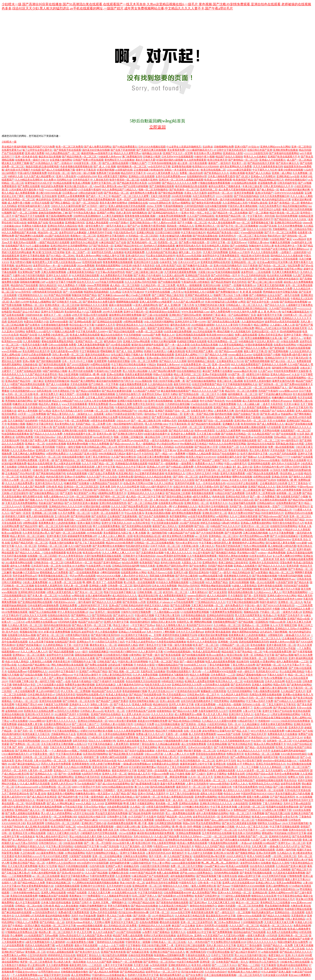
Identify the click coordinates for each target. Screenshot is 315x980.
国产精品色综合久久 (223, 318)
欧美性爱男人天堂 (42, 262)
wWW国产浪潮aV (119, 223)
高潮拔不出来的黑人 (155, 351)
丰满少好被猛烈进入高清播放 (221, 302)
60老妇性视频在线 (178, 539)
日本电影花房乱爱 (179, 500)
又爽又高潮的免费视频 (53, 272)
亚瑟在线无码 (100, 767)
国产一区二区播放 (259, 213)
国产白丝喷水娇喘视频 (136, 186)
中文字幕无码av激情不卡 (87, 675)
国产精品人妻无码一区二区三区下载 (92, 625)
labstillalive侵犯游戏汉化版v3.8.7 (280, 761)
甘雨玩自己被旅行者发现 (19, 430)
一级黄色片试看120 (291, 612)
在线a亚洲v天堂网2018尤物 (138, 483)
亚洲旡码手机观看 (185, 483)
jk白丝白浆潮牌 (130, 563)
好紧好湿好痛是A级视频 (97, 506)
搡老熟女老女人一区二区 (103, 645)
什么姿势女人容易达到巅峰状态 (184, 147)
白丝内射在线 (97, 866)
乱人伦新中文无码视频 (200, 853)
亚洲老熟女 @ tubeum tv (159, 602)
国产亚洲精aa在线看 (80, 322)
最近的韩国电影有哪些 (58, 916)
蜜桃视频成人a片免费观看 (54, 572)
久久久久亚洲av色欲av (22, 450)
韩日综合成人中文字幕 (82, 325)
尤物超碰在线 (30, 364)
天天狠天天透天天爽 (99, 893)
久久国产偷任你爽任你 (123, 457)
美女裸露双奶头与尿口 (116, 533)
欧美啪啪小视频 (16, 424)
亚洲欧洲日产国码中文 (222, 490)
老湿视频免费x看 (267, 183)
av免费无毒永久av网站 (14, 955)
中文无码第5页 (217, 530)
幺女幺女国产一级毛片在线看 (283, 295)
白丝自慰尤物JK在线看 (222, 437)
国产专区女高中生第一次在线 (263, 302)
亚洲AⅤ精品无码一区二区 (96, 539)
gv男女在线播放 (19, 721)
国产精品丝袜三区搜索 (178, 493)
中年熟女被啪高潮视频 (102, 394)
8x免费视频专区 (115, 751)
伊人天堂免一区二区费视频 (75, 691)
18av (91, 612)
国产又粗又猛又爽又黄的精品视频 (90, 688)
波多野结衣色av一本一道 (46, 265)
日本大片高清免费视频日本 (274, 196)
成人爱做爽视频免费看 (74, 417)
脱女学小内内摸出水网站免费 (238, 328)
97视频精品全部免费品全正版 (21, 932)
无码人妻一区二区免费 (76, 586)
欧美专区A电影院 (201, 965)
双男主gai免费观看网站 (289, 883)
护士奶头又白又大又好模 (33, 615)
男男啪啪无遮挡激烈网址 (19, 401)
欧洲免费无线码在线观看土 (48, 328)
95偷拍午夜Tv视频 (204, 157)
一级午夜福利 (83, 602)
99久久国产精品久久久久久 (118, 959)
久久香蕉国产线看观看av (255, 407)
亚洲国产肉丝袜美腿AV (29, 645)
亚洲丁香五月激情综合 (98, 457)
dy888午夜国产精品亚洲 (142, 873)
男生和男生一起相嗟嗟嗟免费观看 (50, 609)
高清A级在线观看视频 (244, 579)
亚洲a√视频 (29, 361)
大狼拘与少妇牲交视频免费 (136, 612)
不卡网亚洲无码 (42, 731)
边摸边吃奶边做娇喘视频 (156, 589)
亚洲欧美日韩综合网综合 (288, 223)
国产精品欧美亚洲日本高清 (132, 183)
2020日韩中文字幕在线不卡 (63, 671)
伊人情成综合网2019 (168, 444)
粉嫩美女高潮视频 (280, 242)
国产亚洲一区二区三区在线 (290, 949)
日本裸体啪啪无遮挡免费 (55, 325)
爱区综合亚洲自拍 (199, 572)
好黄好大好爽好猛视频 (163, 341)
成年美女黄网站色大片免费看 (236, 166)
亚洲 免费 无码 (108, 487)
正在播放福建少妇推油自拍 (148, 170)
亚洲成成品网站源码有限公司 (114, 609)
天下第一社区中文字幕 (76, 645)
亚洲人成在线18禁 (170, 701)
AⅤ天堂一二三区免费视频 (32, 414)
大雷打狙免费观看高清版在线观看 (103, 556)
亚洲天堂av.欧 (104, 434)
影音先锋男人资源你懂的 (257, 381)
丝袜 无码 (206, 708)
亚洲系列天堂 (296, 728)
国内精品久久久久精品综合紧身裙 (153, 477)
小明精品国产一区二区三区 (234, 645)
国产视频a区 (268, 490)
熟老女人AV (168, 335)
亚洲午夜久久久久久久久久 (61, 721)
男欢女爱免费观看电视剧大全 (37, 886)
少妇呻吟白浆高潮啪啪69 (87, 216)
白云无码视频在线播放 (167, 724)
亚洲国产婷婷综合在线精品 (106, 714)
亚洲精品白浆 (260, 893)
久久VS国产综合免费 (80, 546)
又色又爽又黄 (259, 846)
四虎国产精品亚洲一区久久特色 (174, 817)
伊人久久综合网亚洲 (128, 487)
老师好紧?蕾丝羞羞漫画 (218, 632)
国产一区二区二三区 (269, 440)
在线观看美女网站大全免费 (103, 417)
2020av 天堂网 (154, 206)
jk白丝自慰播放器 (25, 569)
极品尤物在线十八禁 (168, 761)
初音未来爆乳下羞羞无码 (82, 500)
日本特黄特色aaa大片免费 (278, 289)
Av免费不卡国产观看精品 (156, 932)
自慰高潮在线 (44, 391)
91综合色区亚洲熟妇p (34, 850)
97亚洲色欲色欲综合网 (187, 691)
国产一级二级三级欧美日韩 (146, 421)
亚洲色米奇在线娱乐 (287, 279)
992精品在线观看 (62, 183)
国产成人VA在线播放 (58, 384)
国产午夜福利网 (233, 533)
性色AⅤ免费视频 (273, 678)
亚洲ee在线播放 (115, 374)
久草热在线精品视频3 (206, 467)
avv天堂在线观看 (240, 460)
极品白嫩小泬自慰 (186, 348)
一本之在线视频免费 (24, 691)
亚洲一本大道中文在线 (154, 549)
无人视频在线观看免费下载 (75, 929)
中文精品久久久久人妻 (206, 609)
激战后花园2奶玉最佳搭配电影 (42, 166)
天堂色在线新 (277, 450)
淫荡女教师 (286, 563)
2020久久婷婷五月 (236, 856)
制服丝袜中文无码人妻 (261, 246)
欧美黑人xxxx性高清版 (189, 256)
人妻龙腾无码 (121, 744)
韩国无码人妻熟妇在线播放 (233, 556)
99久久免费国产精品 (216, 582)
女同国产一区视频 (231, 285)
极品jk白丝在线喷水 (111, 335)
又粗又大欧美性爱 (160, 196)
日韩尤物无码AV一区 (50, 843)
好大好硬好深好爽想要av (143, 767)
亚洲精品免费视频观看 (188, 833)
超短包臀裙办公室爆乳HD (216, 731)
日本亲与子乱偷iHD (133, 292)
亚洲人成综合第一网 (160, 506)
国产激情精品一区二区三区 (243, 160)
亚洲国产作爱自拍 (105, 840)
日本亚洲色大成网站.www (36, 790)
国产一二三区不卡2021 (224, 965)
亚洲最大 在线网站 (262, 685)
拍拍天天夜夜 (148, 566)
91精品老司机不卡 (247, 721)
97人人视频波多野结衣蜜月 (116, 896)
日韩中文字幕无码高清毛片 (231, 150)
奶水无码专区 (239, 282)
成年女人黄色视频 (27, 411)
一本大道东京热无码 (189, 708)
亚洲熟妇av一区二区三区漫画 (29, 655)
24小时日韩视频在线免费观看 (242, 688)
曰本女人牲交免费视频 (164, 586)
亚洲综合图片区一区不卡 (265, 331)
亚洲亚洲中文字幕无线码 (110, 236)
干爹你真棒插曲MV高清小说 (139, 909)
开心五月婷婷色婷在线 (253, 275)
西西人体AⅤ (300, 860)
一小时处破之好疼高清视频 (143, 757)
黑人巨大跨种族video (156, 424)
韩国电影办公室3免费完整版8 (51, 480)
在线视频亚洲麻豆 (99, 652)
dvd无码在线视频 (263, 437)
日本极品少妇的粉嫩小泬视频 (218, 827)
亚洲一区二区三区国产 (297, 767)
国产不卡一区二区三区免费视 (280, 232)
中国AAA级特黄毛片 (235, 463)
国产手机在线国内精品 (246, 196)
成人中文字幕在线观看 (27, 902)
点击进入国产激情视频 (240, 589)
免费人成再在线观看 (246, 335)
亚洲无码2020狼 (212, 285)
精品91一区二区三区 (169, 579)
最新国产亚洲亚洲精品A (161, 328)
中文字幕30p (169, 450)
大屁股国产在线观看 (80, 856)
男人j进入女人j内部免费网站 (57, 813)
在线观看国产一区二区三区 (295, 430)
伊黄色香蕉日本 (61, 662)
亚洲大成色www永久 (229, 569)
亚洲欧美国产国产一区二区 (253, 836)
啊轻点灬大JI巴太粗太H (268, 328)
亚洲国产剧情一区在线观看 (152, 770)
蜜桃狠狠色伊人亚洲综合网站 (248, 543)
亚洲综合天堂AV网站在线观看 (29, 833)
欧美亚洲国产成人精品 (32, 477)
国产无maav (223, 886)
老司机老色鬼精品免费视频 (47, 807)
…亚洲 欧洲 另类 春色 (273, 559)
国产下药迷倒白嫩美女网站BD (275, 394)
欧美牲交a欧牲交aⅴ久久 (127, 728)
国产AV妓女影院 (218, 592)
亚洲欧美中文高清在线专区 (264, 563)
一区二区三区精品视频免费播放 (266, 909)
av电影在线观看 (270, 952)
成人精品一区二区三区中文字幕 (143, 496)
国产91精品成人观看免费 (180, 467)
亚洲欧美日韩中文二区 (215, 513)
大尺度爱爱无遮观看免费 (149, 229)
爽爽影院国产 (277, 407)
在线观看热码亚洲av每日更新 (209, 856)
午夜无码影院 (148, 761)
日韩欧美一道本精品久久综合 (144, 559)
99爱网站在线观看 (100, 364)
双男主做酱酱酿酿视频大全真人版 (264, 338)
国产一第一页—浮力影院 (98, 843)
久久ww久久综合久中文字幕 (70, 668)
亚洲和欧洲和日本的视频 (32, 592)
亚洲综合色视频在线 (13, 714)
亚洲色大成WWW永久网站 (282, 596)
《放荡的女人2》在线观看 (90, 414)
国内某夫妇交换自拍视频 (96, 150)
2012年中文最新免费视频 (222, 404)
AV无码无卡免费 (279, 470)
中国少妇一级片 (253, 605)
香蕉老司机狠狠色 (238, 450)
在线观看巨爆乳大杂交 (229, 457)
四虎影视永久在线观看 (294, 460)
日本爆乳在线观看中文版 (251, 860)
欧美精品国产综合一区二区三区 (91, 239)
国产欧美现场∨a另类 (134, 602)
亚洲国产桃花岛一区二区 (89, 341)
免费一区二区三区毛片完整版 (187, 866)
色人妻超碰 (27, 249)
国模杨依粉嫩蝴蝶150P (32, 282)
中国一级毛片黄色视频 (180, 645)
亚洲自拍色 (148, 731)
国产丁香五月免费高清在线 (274, 298)
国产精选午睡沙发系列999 (105, 635)
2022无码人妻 (92, 949)
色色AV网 (203, 510)
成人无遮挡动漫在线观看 (256, 401)
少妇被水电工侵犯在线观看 (295, 962)
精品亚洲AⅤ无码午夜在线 (255, 256)
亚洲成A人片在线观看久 (272, 160)
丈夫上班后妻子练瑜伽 (41, 642)
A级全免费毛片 (200, 437)
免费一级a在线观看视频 (281, 447)
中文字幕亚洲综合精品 (290, 896)
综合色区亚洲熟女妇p (289, 959)
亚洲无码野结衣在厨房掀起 (236, 817)
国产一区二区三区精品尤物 (142, 503)
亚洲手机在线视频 (212, 790)
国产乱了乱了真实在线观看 (90, 543)
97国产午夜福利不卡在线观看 (108, 681)
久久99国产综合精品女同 (283, 308)
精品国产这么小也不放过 (26, 312)
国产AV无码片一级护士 (94, 206)
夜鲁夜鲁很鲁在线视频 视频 (140, 216)
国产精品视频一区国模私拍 (253, 622)
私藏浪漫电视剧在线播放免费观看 (168, 718)
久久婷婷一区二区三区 (190, 427)
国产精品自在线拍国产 (128, 549)
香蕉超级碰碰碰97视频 (135, 691)
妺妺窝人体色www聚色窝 (82, 480)
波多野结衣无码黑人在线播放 (107, 252)
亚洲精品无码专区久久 (250, 777)
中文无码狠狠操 (132, 335)
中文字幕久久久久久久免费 (69, 397)
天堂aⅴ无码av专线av (95, 807)
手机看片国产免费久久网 (34, 440)
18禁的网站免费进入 (57, 454)
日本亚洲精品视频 (217, 744)
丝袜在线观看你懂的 (73, 457)
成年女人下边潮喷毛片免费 (177, 609)
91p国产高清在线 (109, 846)
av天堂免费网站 (185, 896)
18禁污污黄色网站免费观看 (23, 460)
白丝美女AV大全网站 (73, 566)
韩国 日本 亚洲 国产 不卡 (181, 549)
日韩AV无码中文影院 (296, 467)
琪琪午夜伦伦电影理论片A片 (288, 523)
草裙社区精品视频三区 (58, 883)
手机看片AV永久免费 (242, 269)
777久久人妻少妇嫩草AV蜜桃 (47, 520)
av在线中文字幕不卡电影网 (61, 282)
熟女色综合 (290, 780)
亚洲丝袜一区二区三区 (220, 358)
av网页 (242, 302)
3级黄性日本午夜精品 (257, 374)
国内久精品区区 (48, 285)
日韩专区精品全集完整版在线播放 (272, 718)
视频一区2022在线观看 (262, 582)
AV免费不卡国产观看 (51, 767)
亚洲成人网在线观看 (97, 223)
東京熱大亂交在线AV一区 (79, 186)
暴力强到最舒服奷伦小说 (129, 840)
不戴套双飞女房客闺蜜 (56, 704)
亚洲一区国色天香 (204, 737)
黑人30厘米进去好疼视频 (67, 463)
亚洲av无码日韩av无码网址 (156, 827)
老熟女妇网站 (33, 196)
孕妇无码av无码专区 (189, 586)
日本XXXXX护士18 (189, 262)
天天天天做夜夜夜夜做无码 (268, 166)
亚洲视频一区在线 (228, 642)
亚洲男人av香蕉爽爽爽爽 (71, 196)
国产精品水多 (301, 582)
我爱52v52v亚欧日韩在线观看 (119, 229)
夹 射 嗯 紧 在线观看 (251, 292)
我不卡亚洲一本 (157, 856)
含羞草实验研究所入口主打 (213, 711)
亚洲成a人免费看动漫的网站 (256, 523)
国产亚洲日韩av (198, 902)
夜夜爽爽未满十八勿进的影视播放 (57, 523)
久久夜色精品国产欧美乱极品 (162, 252)
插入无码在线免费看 (45, 249)
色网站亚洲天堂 (235, 754)
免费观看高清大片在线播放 (282, 734)
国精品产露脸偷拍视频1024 (251, 675)
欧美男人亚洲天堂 (198, 959)
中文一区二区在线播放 (47, 229)
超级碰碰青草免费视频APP (82, 536)
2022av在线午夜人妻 (123, 843)
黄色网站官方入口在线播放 (119, 160)
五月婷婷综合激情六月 (128, 394)
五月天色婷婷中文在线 (119, 886)
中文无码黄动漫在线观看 (165, 523)
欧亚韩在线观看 (302, 711)
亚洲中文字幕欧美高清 (132, 853)
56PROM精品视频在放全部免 (117, 787)
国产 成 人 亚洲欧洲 (170, 305)
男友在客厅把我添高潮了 (229, 546)
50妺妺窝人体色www (110, 157)
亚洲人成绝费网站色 (277, 886)
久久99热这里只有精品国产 (133, 289)
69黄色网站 (135, 655)
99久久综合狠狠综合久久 (21, 800)
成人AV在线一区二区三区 (82, 269)
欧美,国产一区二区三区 (206, 645)
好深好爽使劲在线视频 (125, 318)
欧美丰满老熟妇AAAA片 (29, 856)
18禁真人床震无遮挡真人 (60, 592)
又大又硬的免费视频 (57, 965)
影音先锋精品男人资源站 (215, 246)
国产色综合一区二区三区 (272, 265)
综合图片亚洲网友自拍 (93, 747)
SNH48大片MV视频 (88, 708)
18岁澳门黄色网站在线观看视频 (133, 638)
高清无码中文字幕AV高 (39, 427)
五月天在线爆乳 (274, 770)
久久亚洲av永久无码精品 (30, 879)
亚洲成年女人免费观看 (183, 434)
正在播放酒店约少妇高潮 (273, 483)
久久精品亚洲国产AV (263, 434)
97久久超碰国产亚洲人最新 (276, 972)
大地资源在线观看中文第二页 (79, 434)
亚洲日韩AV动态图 (224, 853)
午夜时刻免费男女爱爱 (102, 876)
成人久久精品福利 (217, 596)
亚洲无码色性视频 (150, 460)
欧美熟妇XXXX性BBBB (205, 166)
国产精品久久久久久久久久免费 (179, 183)
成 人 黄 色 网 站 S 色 (269, 312)
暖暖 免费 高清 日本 (108, 830)
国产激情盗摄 (277, 348)
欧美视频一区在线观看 (149, 850)
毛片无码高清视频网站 (239, 691)
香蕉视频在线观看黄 (202, 493)
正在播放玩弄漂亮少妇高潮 (144, 249)
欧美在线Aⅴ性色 (92, 553)
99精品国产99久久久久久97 (225, 526)
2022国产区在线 (268, 226)
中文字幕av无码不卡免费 (259, 701)
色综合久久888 (232, 794)
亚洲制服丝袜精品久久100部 (55, 830)
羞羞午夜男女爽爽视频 (173, 784)
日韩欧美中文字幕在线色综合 (139, 556)
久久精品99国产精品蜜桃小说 (34, 665)
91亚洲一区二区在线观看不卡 (107, 513)
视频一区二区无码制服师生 (153, 190)
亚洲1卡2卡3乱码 (294, 955)
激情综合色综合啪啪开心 (203, 906)
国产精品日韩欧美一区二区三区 (79, 157)
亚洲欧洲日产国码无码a (233, 249)
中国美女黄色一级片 (43, 754)
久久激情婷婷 (58, 942)
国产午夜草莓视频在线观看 (229, 747)
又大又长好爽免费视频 (290, 226)
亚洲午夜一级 (47, 460)
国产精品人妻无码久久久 (60, 414)
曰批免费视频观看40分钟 (177, 893)
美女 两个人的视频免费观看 (110, 530)
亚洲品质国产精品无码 (18, 381)
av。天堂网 (155, 635)
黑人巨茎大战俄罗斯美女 (248, 615)
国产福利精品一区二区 (53, 338)
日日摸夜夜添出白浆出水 (124, 688)
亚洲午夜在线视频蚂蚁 (160, 401)
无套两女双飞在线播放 (153, 671)
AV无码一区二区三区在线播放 (50, 269)
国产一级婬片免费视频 (192, 662)
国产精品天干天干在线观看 (30, 216)
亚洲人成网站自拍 (141, 939)
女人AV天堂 (135, 589)
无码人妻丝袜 (253, 199)
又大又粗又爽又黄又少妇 (221, 902)
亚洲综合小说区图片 (154, 929)
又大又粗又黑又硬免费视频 (22, 866)
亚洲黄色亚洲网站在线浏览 (215, 262)
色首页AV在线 (293, 681)
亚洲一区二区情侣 (301, 147)
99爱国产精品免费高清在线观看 (27, 384)
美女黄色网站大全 (64, 424)
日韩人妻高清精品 (295, 919)
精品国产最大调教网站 (83, 381)
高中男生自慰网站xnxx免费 (254, 536)
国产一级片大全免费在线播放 (140, 397)
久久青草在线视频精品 (232, 345)
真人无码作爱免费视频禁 (202, 734)
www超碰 (301, 543)
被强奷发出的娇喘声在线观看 (147, 345)
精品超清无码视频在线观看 (35, 939)
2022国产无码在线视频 (128, 932)
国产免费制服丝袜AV (227, 292)
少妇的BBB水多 (34, 315)
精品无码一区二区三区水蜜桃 (241, 391)
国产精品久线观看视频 (61, 652)
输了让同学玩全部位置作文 (38, 150)
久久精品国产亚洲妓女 (180, 856)
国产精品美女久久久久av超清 (73, 249)
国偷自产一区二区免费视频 (127, 962)
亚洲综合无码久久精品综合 (62, 226)
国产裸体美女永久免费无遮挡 (99, 302)
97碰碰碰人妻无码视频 (42, 447)
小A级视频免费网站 (220, 959)
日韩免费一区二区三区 (120, 586)
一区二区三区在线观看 (224, 836)
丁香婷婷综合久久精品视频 (109, 942)
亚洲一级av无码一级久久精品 (149, 239)
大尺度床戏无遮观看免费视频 (180, 272)
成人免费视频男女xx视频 (188, 714)
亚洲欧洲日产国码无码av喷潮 (185, 315)
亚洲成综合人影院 (233, 153)
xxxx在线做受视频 (174, 919)
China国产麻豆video (214, 866)
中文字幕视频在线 (89, 351)
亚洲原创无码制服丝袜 (57, 381)
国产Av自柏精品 (239, 246)
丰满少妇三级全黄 (252, 186)
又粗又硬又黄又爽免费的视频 (153, 457)
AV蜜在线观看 (72, 800)
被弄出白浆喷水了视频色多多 (225, 186)
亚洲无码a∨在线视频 (238, 397)
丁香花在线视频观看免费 (110, 480)
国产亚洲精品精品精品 (132, 972)
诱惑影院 (175, 668)
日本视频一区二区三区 (187, 638)
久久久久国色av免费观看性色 (120, 850)
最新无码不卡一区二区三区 (191, 787)
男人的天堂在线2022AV (161, 691)
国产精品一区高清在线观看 (260, 747)
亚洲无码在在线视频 (50, 701)
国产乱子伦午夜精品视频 (53, 978)
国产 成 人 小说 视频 (105, 166)
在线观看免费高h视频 (245, 668)
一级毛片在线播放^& (161, 440)
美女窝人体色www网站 (88, 256)
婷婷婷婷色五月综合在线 (62, 955)
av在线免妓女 (28, 836)
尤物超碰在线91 (229, 239)
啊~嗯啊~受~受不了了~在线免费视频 (102, 582)
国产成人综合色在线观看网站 (114, 784)
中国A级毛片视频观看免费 (32, 173)
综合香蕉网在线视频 (29, 741)
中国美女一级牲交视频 (68, 447)
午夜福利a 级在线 (258, 203)
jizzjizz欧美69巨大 (103, 437)
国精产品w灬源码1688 (172, 810)
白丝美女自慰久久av (260, 556)
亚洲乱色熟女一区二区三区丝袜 (62, 305)
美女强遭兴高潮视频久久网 (206, 850)
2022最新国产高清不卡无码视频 (72, 714)
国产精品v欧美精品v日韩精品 (184, 721)
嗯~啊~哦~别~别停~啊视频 (186, 827)
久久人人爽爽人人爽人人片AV (119, 553)
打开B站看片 (246, 325)
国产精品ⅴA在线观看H (88, 391)
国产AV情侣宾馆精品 (87, 909)
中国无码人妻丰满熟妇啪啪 (243, 206)
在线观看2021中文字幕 (199, 932)
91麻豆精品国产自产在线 (112, 242)
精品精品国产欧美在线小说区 (223, 232)
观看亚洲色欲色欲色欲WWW (222, 698)
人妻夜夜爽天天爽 (224, 411)
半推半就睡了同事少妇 (21, 681)
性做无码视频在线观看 (228, 272)
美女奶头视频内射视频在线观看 (239, 440)
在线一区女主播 (192, 731)
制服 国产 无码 (26, 889)
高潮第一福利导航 (286, 850)
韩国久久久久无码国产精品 (210, 846)
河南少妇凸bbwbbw (45, 437)
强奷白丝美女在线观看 (133, 279)
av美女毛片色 (290, 817)
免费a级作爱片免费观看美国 (73, 912)
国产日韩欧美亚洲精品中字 (245, 559)
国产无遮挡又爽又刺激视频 (151, 150)
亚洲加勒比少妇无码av (216, 427)
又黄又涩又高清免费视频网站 (21, 503)
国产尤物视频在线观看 (162, 186)
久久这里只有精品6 (243, 510)
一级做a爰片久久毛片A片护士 (284, 846)
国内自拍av (150, 414)
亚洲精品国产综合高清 (197, 275)
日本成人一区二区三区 (26, 701)
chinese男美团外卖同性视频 (171, 556)
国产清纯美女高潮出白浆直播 (224, 322)
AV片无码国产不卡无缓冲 (142, 817)
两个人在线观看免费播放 (107, 526)
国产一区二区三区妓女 (84, 830)
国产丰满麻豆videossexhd (111, 295)
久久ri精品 (115, 292)
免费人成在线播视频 (168, 873)
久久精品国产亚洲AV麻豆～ (146, 609)
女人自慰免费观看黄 (195, 160)
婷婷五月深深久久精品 (157, 605)
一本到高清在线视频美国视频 (57, 239)
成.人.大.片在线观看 (140, 968)
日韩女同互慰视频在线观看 (32, 780)
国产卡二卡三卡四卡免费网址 (136, 490)
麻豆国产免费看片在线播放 (217, 371)
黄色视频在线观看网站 (108, 265)
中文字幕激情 (268, 965)
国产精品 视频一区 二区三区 (124, 671)
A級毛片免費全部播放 (212, 638)
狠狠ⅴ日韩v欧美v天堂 (103, 638)
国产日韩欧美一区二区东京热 (79, 701)
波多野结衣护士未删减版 (73, 232)
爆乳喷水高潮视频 (53, 589)
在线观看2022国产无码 (155, 879)
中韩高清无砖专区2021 (51, 421)
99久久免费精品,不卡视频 (71, 285)
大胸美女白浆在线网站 (135, 856)
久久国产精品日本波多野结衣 (41, 374)
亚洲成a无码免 (279, 477)
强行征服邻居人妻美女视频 (280, 543)
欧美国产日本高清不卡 (290, 615)
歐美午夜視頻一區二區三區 (124, 180)
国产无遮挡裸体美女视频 (150, 553)
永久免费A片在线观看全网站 (282, 932)
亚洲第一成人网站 (282, 173)
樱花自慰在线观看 (169, 922)
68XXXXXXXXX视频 (131, 298)
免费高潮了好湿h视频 (108, 173)
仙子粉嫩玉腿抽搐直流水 (295, 312)
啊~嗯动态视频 (221, 331)
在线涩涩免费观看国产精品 (207, 384)
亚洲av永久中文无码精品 (249, 289)
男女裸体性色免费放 (220, 510)
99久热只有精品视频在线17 (25, 239)
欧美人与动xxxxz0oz (151, 741)
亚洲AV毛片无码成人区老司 (67, 411)
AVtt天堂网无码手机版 (274, 876)
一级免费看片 (186, 463)
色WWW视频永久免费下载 (220, 417)
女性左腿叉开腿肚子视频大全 (127, 355)
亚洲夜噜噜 (255, 803)
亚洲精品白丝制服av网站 (174, 959)
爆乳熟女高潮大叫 (180, 325)
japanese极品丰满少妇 (245, 371)
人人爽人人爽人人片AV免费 (179, 754)
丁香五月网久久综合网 (243, 665)
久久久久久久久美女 (162, 714)
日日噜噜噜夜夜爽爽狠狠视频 (203, 239)
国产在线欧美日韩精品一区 (236, 434)
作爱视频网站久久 (37, 671)
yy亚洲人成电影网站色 (145, 305)
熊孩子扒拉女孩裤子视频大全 (120, 592)
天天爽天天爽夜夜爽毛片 (285, 272)
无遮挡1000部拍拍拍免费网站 (212, 378)
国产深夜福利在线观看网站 (284, 153)
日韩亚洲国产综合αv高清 (259, 774)
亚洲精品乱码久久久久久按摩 (154, 926)
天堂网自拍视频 (271, 430)
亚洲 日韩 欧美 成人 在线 (266, 889)
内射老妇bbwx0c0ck (64, 602)
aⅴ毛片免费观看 (65, 945)
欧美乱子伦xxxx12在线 (160, 572)
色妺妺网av (287, 414)
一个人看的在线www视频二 (64, 751)
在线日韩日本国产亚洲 (260, 150)
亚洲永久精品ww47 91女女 (285, 374)
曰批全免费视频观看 (55, 553)
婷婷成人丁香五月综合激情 (154, 668)
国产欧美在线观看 (171, 655)
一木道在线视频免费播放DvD (50, 840)
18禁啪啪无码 (275, 635)
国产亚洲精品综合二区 (67, 460)
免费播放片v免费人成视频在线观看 (216, 770)
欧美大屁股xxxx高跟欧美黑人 (95, 899)
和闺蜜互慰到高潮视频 (93, 751)
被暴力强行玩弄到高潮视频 (297, 209)
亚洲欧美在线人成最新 (186, 401)
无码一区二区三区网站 (76, 619)
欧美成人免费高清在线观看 (85, 335)
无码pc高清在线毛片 (70, 935)
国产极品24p (270, 959)
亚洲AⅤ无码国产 (264, 193)
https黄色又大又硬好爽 (17, 668)
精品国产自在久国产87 (91, 622)
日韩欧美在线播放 (27, 467)
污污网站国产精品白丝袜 (141, 902)
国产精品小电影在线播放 (233, 487)
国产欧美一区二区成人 (153, 520)
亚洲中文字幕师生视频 (32, 256)
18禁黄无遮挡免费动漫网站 (94, 510)
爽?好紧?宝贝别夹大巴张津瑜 (48, 252)
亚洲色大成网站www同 (281, 893)
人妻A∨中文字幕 (252, 711)
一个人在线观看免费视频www (26, 975)
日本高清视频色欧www (23, 391)
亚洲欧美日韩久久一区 (207, 226)
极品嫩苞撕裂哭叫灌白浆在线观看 (83, 589)
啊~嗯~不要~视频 (144, 823)
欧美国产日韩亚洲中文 (207, 896)
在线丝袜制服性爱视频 (138, 480)
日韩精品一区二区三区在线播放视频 (154, 543)
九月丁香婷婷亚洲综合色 (15, 794)
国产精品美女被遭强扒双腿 (116, 391)
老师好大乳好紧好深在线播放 (160, 935)
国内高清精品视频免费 (162, 787)
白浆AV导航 (253, 249)
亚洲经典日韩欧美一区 (89, 734)
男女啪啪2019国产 (247, 553)
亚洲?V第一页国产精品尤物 (199, 414)
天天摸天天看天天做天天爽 (279, 922)
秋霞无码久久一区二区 (258, 929)
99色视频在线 (246, 341)
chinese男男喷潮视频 (98, 285)
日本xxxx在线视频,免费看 (62, 345)
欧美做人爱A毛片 (169, 757)
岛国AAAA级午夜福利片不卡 (156, 487)
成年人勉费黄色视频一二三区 (292, 662)
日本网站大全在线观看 (92, 648)
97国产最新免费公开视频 (111, 579)
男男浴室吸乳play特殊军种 (122, 800)
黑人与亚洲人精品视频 (135, 371)
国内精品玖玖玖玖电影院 (261, 444)
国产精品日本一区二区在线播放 (230, 213)
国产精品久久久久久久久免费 (46, 434)
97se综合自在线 (199, 404)
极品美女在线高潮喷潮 (40, 463)
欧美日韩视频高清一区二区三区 (197, 761)
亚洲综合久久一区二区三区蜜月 (253, 619)
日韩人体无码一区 (160, 860)
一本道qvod (245, 843)
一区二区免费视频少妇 (64, 817)
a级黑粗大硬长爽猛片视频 (63, 780)
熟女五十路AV (121, 625)
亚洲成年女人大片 (79, 704)
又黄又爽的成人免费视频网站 (29, 454)
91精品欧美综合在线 (21, 308)
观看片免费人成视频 (258, 797)
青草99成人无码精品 (162, 447)
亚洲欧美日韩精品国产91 (123, 411)
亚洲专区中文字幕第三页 (125, 922)
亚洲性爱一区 (207, 962)
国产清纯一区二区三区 (186, 477)
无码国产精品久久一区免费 (278, 945)
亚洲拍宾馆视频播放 (26, 579)
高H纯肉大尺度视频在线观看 (159, 246)
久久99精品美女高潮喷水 (29, 180)
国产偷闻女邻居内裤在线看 (206, 203)
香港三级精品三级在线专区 (233, 563)
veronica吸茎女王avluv (228, 348)
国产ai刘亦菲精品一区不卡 (225, 275)
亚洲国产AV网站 (106, 213)
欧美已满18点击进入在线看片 (21, 289)
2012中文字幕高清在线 (151, 688)
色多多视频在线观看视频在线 (76, 166)
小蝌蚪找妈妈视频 (110, 572)
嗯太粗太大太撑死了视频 (15, 163)
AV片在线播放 (146, 318)
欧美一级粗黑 (237, 378)
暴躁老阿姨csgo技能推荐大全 (97, 153)
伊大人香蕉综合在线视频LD (73, 612)
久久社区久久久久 (87, 259)
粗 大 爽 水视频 (137, 533)
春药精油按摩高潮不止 (172, 975)
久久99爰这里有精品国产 (241, 780)
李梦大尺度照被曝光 (119, 906)
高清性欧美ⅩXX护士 (267, 671)
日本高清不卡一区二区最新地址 (183, 790)
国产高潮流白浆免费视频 (293, 302)
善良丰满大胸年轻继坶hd (113, 203)
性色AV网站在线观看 (255, 546)
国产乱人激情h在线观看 (115, 163)
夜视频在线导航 (28, 632)
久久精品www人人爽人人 (267, 592)
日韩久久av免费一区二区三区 (18, 480)
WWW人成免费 (44, 569)
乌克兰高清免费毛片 (203, 196)
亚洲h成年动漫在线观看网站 (292, 965)
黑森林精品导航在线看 (30, 959)
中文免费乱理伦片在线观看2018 (228, 942)
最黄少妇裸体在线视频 (290, 170)
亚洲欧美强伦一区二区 (196, 503)
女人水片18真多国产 (104, 932)
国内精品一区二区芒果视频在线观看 (171, 338)
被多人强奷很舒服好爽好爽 (295, 190)
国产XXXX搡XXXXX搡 (97, 629)
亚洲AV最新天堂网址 (89, 523)
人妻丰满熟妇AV (199, 592)
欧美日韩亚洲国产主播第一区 (202, 351)
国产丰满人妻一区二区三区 (42, 596)
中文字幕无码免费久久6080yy (92, 331)
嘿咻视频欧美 (108, 351)
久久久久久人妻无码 (227, 325)
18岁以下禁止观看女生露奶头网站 (176, 648)
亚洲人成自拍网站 (149, 810)
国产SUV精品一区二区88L (60, 256)
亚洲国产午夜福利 (132, 879)
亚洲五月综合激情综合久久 (271, 764)
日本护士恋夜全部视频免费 (36, 355)
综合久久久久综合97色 (259, 229)
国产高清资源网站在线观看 (136, 526)
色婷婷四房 (158, 813)
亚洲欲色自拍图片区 (152, 728)
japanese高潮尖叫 (197, 596)
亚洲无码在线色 (34, 599)
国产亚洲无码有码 (241, 685)
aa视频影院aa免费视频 (149, 450)
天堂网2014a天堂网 (201, 199)
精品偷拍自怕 (160, 704)
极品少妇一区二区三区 (281, 572)
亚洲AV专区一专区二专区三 (196, 213)
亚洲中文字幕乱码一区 (136, 312)
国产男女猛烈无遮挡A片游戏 (69, 378)
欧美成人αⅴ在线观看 (237, 866)
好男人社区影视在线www (67, 262)
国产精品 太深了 (240, 731)
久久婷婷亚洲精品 (53, 645)
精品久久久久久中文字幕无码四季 (34, 378)
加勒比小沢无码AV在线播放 (224, 209)
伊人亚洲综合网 (36, 965)
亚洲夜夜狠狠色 (80, 764)
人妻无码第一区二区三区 (252, 807)
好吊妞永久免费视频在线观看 (172, 582)
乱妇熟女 (208, 147)
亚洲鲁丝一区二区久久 (290, 602)
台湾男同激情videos (49, 972)
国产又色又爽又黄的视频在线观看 (250, 470)
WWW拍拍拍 (121, 249)
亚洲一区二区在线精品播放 (107, 856)
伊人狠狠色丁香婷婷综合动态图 (284, 840)
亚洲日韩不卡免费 (176, 239)
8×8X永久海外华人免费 (244, 312)
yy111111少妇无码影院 (20, 949)
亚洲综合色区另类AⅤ (237, 496)
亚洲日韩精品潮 (208, 569)
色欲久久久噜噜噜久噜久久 (170, 625)
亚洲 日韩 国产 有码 (234, 728)
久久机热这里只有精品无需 (190, 916)
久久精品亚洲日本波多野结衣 (93, 219)
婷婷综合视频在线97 (296, 180)
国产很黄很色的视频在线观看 (172, 902)
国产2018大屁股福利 (78, 364)
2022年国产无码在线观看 (283, 454)
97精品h (151, 364)
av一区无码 (201, 536)
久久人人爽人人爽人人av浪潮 (213, 879)
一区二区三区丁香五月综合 (252, 236)
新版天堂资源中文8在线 (57, 975)
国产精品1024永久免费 (185, 711)
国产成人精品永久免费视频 (104, 972)
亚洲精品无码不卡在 (164, 658)
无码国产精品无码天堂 (254, 734)
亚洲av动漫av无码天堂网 (160, 358)
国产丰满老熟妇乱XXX (256, 737)
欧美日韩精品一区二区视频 (173, 869)
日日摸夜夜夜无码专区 (18, 609)
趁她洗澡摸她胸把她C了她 (53, 213)
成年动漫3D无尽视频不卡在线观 (23, 170)
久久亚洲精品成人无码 (235, 203)
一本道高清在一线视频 (229, 704)
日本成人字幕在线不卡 (250, 678)
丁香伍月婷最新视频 (218, 665)
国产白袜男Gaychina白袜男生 (133, 440)
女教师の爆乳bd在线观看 (113, 757)
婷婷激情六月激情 (15, 516)
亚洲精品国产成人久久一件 (30, 810)
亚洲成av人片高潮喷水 (263, 176)
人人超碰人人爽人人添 (282, 325)
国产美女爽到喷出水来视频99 (108, 546)
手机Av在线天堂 (295, 450)
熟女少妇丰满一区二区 (132, 883)
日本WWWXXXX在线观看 (289, 193)
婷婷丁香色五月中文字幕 (153, 645)
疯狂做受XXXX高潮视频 (38, 899)
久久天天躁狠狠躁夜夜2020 (235, 741)
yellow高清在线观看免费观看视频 (95, 827)
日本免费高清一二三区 (223, 675)
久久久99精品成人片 (280, 510)
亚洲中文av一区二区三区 (292, 843)
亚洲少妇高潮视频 (239, 582)
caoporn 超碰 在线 (96, 378)
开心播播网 (16, 935)
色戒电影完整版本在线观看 (192, 341)
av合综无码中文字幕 (159, 166)
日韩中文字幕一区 (220, 242)
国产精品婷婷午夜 (68, 797)
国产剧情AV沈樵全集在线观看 (169, 978)
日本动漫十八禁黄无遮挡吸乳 (190, 358)
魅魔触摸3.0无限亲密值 (213, 691)
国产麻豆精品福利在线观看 (16, 912)
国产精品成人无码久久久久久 (296, 952)
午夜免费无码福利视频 (290, 576)
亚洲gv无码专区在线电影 (104, 912)
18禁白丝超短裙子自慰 (91, 193)
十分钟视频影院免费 (252, 922)
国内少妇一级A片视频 (83, 173)
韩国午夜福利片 (268, 602)
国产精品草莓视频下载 (209, 876)
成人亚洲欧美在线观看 (37, 827)
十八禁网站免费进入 (138, 530)
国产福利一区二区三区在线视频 (68, 533)
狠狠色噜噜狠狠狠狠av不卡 (204, 249)
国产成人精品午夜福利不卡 (245, 952)
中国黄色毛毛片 (190, 579)
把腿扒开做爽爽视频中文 (93, 906)
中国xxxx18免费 (160, 774)
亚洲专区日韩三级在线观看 (190, 945)
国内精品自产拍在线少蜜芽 (200, 949)
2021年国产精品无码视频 (57, 295)
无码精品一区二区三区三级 (52, 546)
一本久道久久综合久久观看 (80, 658)
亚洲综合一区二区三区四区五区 (81, 487)
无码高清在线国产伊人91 (90, 549)
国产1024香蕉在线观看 (118, 345)
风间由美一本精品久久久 (180, 226)
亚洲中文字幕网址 (216, 774)
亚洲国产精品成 (30, 767)
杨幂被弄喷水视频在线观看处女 (140, 378)
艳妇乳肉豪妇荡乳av (262, 912)
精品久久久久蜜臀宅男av (127, 153)
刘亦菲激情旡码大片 (272, 513)
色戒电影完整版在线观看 (298, 909)
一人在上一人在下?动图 (111, 945)
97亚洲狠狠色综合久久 (30, 295)
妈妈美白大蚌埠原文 (125, 450)
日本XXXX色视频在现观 (152, 147)
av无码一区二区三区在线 (19, 394)
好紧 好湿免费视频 (205, 704)
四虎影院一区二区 (168, 242)
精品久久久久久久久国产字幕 (208, 391)
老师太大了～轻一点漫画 (57, 315)
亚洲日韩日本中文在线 (146, 262)
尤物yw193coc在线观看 (249, 916)
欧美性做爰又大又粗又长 (36, 734)
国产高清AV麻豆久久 (287, 163)
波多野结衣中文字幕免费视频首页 (221, 256)
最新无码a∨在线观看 (25, 242)
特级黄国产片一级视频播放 (163, 463)
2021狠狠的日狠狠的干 (274, 417)
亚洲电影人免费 (98, 586)
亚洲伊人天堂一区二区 (114, 774)
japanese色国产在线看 (229, 734)
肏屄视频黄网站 (178, 516)
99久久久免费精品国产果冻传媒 (19, 232)
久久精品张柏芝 (160, 480)
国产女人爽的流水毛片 (20, 840)
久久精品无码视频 (15, 427)
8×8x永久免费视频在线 (126, 460)
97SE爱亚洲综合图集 (218, 952)
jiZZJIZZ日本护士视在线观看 (242, 483)
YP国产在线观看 (101, 520)
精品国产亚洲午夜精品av (107, 563)
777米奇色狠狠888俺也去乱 (25, 893)
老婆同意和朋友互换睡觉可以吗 (180, 635)
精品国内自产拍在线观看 (24, 285)
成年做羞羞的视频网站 (183, 876)
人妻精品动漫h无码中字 (260, 219)
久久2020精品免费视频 (248, 520)
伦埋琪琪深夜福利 (92, 262)
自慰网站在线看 (266, 279)
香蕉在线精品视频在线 (240, 592)
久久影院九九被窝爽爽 (228, 430)
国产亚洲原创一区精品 (193, 724)
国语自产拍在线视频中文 (226, 454)
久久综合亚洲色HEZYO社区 (209, 688)
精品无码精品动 (241, 572)
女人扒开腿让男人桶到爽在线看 (40, 698)
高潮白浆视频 (237, 173)
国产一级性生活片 (224, 912)
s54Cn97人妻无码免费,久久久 (163, 173)
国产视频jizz (250, 457)
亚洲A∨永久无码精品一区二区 (234, 893)
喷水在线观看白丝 (289, 757)
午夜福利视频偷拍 (173, 206)
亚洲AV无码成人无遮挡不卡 (153, 794)
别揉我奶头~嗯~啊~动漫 (92, 374)
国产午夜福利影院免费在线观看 (113, 658)
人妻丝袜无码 (101, 180)
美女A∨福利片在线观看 (189, 968)
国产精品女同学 (29, 526)
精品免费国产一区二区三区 (222, 830)
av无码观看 (8, 906)
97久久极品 (225, 467)
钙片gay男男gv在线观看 (83, 576)
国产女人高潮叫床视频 (148, 219)
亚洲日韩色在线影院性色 (113, 503)
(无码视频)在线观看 (90, 919)
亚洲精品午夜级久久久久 (31, 846)
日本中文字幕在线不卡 (181, 846)
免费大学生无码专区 (144, 404)
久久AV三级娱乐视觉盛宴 (243, 516)
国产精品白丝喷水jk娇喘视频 (97, 460)
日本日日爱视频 (197, 368)
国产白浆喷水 (32, 325)
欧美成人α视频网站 (40, 302)
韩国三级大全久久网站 (186, 569)
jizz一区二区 (243, 223)
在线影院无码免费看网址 (284, 526)
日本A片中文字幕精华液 (219, 500)
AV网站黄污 (81, 318)
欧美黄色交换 (74, 553)
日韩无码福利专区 (287, 183)
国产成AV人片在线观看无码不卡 (197, 909)
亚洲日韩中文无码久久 (241, 714)
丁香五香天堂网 (196, 417)
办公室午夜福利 (201, 553)
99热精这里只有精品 (172, 681)
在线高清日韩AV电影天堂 (92, 817)
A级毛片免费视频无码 (37, 942)
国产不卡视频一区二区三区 (192, 223)
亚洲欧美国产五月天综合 (117, 780)
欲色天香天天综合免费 (52, 298)
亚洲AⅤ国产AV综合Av (247, 147)
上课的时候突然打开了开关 (93, 605)
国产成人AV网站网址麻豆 (61, 803)
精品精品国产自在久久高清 (106, 691)
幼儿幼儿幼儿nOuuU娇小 (22, 678)
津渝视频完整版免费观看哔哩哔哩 (57, 219)
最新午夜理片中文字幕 (269, 315)
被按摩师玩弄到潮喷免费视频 (125, 315)
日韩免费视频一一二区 (18, 520)
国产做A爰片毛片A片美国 (286, 589)
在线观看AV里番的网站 (262, 662)
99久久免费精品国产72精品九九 (120, 190)
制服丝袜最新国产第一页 (78, 328)
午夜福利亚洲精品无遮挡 (129, 407)
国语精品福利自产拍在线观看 (249, 932)
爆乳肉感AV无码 (113, 341)
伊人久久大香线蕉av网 (50, 737)
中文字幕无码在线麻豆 (100, 744)
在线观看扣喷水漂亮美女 (100, 939)
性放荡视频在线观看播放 (15, 434)
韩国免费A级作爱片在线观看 (122, 599)
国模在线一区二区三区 (216, 929)
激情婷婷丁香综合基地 (142, 744)
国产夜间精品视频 (80, 516)
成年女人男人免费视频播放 (96, 770)
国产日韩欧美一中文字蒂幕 (103, 384)
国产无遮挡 (66, 493)
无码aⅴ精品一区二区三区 (287, 437)
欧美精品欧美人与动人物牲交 (135, 417)
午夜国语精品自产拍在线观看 (271, 820)
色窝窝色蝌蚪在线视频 (65, 899)
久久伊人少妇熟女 (164, 483)
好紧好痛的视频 (106, 170)
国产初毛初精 (141, 889)
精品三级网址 (261, 325)
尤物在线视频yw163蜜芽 (197, 259)
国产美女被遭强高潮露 (208, 480)
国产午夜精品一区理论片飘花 (24, 926)
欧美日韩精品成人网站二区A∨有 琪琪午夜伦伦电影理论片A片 (116, 447)
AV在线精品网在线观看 (244, 183)
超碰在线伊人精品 (128, 645)
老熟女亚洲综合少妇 (121, 239)
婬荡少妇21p (261, 510)
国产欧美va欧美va (270, 414)
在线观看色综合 (78, 289)
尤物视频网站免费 (224, 147)
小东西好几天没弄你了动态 (110, 642)
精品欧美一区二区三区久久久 (276, 926)
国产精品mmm (168, 427)
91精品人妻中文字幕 (113, 256)
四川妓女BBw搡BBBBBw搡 (133, 912)
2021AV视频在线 (67, 388)
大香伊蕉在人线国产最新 (169, 751)
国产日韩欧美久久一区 (106, 490)
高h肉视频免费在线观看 (120, 823)
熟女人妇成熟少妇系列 (230, 298)
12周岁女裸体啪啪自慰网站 (285, 714)
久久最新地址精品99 (253, 322)
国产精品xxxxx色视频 (231, 351)
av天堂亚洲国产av (212, 935)
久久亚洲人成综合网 (173, 275)
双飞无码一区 (166, 378)
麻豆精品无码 (153, 437)
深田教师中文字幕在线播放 (79, 530)
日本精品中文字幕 (227, 751)
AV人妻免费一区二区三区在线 (65, 582)
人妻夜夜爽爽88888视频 (229, 919)
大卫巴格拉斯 (27, 853)
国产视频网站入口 (81, 615)
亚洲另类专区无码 (162, 939)
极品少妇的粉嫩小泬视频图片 (99, 790)
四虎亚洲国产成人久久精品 (26, 648)
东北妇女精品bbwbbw (279, 539)
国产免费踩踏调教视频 (257, 361)
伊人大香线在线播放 (106, 632)
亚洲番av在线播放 (292, 695)
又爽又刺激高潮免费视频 (91, 345)
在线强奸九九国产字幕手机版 (201, 810)
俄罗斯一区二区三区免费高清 (36, 962)
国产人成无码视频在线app (104, 298)
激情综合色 (57, 860)
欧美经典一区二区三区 (242, 820)
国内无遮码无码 (142, 586)
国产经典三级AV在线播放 (269, 269)
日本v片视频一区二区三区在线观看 (189, 678)
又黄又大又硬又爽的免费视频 (206, 728)
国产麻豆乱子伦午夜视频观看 (85, 959)
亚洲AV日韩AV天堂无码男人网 (213, 269)
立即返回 (157, 127)
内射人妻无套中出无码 (48, 417)
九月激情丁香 (107, 708)
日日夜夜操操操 (69, 229)
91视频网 (7, 213)
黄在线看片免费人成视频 (273, 569)
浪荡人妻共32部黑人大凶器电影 (191, 530)
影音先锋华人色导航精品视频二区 (60, 648)
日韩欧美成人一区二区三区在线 (169, 942)
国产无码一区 (25, 731)
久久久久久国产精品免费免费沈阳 (129, 506)
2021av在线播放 (127, 833)
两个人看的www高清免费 (155, 678)
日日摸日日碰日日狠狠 (167, 232)
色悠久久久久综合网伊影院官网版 (227, 444)
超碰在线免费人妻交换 (30, 724)
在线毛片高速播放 (186, 658)
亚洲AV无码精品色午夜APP (268, 467)
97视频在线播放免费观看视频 (214, 183)
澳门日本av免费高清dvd (227, 922)
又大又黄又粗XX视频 (208, 434)
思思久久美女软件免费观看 (56, 764)
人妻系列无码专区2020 (158, 853)
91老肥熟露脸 (279, 619)
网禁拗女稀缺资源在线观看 (216, 586)
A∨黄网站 (154, 427)
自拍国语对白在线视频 (131, 430)
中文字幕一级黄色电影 (91, 797)
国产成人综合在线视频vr (87, 427)
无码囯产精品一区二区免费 (90, 424)
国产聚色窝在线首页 (200, 869)
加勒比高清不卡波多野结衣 (261, 728)
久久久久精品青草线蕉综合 (117, 836)
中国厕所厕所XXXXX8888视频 (248, 886)
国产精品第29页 (148, 579)
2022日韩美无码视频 (63, 318)
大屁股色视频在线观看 (67, 886)
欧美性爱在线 (279, 929)
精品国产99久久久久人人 (207, 388)
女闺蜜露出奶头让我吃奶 (165, 764)
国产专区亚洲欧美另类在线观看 (68, 939)
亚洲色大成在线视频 (207, 219)
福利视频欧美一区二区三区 (132, 166)
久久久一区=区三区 (26, 546)
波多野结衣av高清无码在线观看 (282, 322)
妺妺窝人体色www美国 (282, 642)
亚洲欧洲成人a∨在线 (288, 176)
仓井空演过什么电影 (270, 209)
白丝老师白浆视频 (56, 444)
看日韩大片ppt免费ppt (77, 298)
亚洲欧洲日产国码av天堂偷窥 (258, 949)
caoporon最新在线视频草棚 (186, 863)
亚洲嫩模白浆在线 (118, 873)
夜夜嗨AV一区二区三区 (83, 236)
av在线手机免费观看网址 (202, 516)
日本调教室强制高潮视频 (168, 823)
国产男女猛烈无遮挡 (284, 708)
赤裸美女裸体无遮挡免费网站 (276, 724)
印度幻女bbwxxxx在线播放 (266, 460)
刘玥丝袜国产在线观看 (296, 586)
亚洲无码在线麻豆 (106, 685)
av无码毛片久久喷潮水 (67, 711)
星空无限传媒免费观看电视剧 (74, 698)
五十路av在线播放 (202, 629)
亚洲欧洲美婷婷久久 (179, 965)
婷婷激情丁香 (91, 757)
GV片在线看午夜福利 (89, 190)
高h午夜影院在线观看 (247, 411)
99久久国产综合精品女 (299, 744)
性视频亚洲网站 (183, 388)
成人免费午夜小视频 (19, 203)
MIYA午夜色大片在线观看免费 (267, 731)
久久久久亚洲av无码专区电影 (141, 282)
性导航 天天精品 (284, 747)
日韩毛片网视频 (232, 658)
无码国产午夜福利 (268, 391)
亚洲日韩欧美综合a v (141, 223)
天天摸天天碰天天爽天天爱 (234, 609)
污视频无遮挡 (198, 500)
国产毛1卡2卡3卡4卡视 (144, 780)
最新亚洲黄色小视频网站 (61, 794)
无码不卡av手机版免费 (83, 916)
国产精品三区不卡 (301, 869)
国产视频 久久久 (34, 500)
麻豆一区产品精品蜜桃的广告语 (239, 315)
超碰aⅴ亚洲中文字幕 (249, 876)
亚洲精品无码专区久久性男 (187, 685)
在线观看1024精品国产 (265, 843)
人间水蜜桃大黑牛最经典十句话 (26, 190)
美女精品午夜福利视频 (14, 147)
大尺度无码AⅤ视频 (234, 935)
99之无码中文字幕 (97, 810)
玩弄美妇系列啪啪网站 (95, 754)
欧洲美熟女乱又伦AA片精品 (264, 784)
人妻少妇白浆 (161, 500)
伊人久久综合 (110, 477)
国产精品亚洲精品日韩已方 (269, 180)
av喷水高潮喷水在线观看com (41, 622)
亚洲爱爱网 (100, 361)
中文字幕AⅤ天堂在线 (56, 500)
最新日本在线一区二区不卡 (188, 899)
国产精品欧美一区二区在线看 (267, 790)
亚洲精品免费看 (68, 605)
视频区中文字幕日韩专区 (40, 424)
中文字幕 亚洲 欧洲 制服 (224, 807)
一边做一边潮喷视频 (134, 919)
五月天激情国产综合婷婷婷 (22, 421)
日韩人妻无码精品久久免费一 (297, 609)
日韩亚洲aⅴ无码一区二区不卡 (203, 695)
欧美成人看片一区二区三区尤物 (184, 520)
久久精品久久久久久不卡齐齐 (254, 751)
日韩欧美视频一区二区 (149, 592)
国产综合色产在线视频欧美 (154, 516)
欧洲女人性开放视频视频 (102, 678)
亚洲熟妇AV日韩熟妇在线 (125, 520)
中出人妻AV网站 (161, 863)
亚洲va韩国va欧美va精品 (190, 450)
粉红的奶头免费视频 (52, 186)
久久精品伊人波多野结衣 (235, 695)
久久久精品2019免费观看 (77, 767)
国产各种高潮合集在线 (115, 589)
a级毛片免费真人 (202, 496)
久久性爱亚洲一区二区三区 (226, 259)
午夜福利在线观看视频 (298, 348)
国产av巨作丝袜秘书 (207, 599)
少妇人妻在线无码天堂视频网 (34, 860)
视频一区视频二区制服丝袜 (129, 437)
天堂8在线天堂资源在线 (297, 790)
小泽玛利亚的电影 (194, 206)
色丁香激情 (129, 698)
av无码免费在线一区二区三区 (55, 787)
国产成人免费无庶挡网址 (98, 147)
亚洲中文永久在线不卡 (58, 275)
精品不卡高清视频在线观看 (73, 866)
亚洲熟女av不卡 (85, 642)
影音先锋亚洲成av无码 (204, 298)
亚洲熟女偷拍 (15, 909)
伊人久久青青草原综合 (71, 556)
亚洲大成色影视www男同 (64, 351)
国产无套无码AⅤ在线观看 (194, 209)
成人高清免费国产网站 (204, 893)
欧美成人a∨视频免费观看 (218, 180)
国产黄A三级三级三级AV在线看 (265, 282)
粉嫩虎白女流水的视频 (25, 404)
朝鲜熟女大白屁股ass (269, 823)
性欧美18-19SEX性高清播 (206, 338)
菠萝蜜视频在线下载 (262, 223)
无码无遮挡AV (114, 378)
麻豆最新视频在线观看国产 (176, 391)
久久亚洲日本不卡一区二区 (138, 500)
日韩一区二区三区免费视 (144, 361)
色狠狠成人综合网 (94, 569)
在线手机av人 (262, 714)
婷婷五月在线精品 (210, 523)
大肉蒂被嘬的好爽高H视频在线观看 (192, 939)
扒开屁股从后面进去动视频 (204, 741)
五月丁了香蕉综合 (298, 483)
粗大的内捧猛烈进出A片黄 (276, 199)
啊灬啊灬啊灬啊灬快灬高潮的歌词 (220, 863)
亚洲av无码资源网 (266, 853)
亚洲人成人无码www (160, 899)
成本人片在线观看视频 (32, 358)
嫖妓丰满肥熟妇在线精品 (245, 632)
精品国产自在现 (28, 335)
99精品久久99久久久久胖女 (131, 708)
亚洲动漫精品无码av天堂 (159, 830)
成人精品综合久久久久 (125, 596)
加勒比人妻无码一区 (101, 704)
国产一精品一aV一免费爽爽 (170, 454)
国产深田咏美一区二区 (271, 384)
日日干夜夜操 (250, 265)
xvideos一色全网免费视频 (272, 553)
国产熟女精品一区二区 (116, 193)
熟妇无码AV (274, 236)
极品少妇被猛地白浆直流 (138, 978)
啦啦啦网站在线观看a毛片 (90, 695)
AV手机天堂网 (221, 559)
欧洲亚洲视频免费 (134, 252)
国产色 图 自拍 (38, 794)
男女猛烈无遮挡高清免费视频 (111, 813)
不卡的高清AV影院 (144, 665)
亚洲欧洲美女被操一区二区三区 (209, 780)
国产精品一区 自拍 (185, 378)
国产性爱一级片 (151, 655)
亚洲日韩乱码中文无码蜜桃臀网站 (69, 246)
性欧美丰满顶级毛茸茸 (294, 328)
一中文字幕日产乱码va (142, 625)
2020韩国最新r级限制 (203, 325)
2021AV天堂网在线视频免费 (56, 741)
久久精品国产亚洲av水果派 (97, 935)
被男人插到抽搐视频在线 (40, 516)
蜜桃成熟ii (267, 833)
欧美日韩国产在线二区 (63, 827)
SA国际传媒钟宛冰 (140, 863)
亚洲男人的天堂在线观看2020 (238, 883)
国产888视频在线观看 (194, 655)
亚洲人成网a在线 (11, 355)
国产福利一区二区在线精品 (68, 569)
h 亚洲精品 (218, 708)
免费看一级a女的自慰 (191, 173)
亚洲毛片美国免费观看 (233, 473)
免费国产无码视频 (216, 397)
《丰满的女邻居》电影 (36, 747)
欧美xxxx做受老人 (216, 655)
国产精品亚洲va (244, 437)
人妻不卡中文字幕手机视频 (118, 965)
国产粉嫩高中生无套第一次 (197, 265)
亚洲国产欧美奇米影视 (113, 952)
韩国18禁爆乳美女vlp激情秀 (293, 942)
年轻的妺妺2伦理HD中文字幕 (290, 833)
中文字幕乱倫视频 (255, 378)
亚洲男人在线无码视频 (100, 728)
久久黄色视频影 (32, 341)
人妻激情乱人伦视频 (41, 662)
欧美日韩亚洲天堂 (217, 160)
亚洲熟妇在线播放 (189, 803)
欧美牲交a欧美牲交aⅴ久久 (24, 978)
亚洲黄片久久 (178, 932)
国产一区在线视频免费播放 (84, 572)
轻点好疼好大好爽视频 (279, 275)
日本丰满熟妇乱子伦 (63, 391)
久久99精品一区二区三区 (227, 625)
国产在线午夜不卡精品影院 (229, 648)
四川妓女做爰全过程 (192, 972)
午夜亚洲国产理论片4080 (91, 599)
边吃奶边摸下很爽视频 (120, 665)
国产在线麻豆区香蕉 (138, 952)
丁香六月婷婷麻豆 (272, 803)
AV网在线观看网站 (75, 853)
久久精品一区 (138, 807)
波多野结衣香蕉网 (109, 279)
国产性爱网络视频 (278, 351)
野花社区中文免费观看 (188, 619)
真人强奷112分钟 (19, 302)
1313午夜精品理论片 (163, 916)
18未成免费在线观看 (118, 807)
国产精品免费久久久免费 (161, 279)
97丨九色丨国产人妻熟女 (50, 678)
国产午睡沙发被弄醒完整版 (154, 599)
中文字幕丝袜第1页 (180, 424)
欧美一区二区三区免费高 (69, 147)
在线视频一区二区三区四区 (42, 556)
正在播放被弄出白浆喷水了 (297, 638)
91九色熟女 (65, 596)
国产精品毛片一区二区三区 (46, 457)
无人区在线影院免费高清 (24, 279)
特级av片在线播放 (163, 374)
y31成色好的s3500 (87, 176)
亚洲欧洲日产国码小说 (94, 823)
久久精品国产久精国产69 (146, 391)
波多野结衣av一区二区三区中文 (163, 972)
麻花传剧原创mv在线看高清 (165, 312)
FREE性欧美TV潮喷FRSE (123, 652)
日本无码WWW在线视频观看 (177, 157)
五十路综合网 (62, 516)
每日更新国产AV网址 (85, 493)
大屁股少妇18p (206, 272)
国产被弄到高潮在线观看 (52, 364)
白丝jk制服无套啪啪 (216, 206)
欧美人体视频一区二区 (207, 840)
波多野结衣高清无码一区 (206, 817)
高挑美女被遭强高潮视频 (138, 374)
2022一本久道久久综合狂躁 (37, 919)
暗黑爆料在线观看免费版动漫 (282, 807)
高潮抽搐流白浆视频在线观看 (131, 463)
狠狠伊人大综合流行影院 (176, 850)
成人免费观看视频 (25, 193)
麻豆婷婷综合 (43, 199)
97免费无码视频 (166, 619)
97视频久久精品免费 (63, 331)
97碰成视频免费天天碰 (176, 741)
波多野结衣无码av (152, 394)
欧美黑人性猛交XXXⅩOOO (201, 457)
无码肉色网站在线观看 (226, 873)
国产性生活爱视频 (180, 605)
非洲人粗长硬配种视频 (43, 873)
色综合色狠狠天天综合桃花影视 (143, 681)
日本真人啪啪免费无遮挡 (221, 176)
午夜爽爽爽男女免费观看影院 (226, 612)
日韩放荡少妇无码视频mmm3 (228, 869)
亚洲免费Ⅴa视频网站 (206, 797)
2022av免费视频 (86, 265)
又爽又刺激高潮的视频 (255, 533)
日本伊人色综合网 (275, 681)
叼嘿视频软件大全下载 (83, 662)
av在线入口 (80, 744)
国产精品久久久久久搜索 (173, 361)
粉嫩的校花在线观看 (201, 407)
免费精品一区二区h (33, 305)
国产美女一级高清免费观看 (147, 269)
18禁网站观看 (30, 523)
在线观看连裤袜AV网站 (134, 572)
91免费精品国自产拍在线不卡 (106, 483)
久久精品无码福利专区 (157, 325)
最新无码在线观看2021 (98, 355)
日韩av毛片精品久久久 (132, 830)
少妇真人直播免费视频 (35, 582)
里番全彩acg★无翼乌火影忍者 (116, 889)
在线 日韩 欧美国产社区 (168, 265)
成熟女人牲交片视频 (211, 794)
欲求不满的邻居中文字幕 (254, 454)
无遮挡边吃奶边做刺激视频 (201, 289)
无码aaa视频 (51, 935)
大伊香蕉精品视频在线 (193, 615)
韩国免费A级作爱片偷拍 (295, 355)
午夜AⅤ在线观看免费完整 (277, 652)
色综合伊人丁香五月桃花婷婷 (173, 767)
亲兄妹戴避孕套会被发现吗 (106, 698)
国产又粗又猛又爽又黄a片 (16, 873)
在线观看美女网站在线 (171, 503)
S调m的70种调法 (230, 523)
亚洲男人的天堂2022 (62, 784)
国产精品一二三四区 (249, 965)
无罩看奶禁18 (299, 916)
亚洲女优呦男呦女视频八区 (144, 701)
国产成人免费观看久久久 (270, 424)
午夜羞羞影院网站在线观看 (223, 843)
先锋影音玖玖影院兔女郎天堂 (190, 830)
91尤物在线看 (197, 582)
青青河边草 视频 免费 (224, 939)
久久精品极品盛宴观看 (168, 744)
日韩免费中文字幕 (117, 817)
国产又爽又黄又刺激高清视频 (67, 629)
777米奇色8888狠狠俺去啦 (162, 163)
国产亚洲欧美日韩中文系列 (128, 434)
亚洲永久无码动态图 (161, 530)
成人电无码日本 (249, 209)
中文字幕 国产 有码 (12, 747)
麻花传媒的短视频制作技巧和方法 (115, 381)
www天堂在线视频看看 (74, 404)
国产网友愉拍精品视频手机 (51, 473)
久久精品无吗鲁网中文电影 (254, 239)
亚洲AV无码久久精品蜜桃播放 (270, 939)
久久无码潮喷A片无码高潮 (30, 916)
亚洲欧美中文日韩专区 (93, 886)
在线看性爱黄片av (11, 150)
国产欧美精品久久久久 (216, 173)
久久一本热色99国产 (199, 942)
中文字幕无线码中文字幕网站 (133, 860)
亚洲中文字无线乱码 (52, 312)
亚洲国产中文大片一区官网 (178, 153)
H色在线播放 (20, 407)
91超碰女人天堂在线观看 (284, 259)
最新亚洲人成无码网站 (73, 209)
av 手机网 (54, 209)
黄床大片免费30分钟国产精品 (244, 513)
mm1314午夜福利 (276, 378)
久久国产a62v (265, 371)
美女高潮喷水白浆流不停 (36, 351)
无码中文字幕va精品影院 (297, 803)
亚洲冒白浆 (219, 764)
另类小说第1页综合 (241, 889)
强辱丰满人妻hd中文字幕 (124, 510)
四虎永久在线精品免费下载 (40, 945)
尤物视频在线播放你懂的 (74, 972)
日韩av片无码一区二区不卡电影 (256, 698)
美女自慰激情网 (35, 823)
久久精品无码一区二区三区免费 (158, 285)
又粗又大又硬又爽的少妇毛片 (63, 833)
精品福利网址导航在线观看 (113, 259)
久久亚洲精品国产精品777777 (274, 457)
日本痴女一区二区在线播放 (35, 549)
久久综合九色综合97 (216, 972)
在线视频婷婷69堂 (197, 176)
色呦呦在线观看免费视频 (249, 318)
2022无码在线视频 (202, 331)
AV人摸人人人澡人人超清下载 (131, 308)
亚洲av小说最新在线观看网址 (80, 579)
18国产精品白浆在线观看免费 (263, 473)
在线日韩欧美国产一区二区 (53, 289)
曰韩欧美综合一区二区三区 (48, 563)
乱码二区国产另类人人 (145, 896)
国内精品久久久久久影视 (94, 305)
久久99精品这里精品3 (231, 599)
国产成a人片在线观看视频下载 (58, 170)
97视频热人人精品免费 (199, 454)
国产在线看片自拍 (63, 427)
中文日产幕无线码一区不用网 (136, 846)
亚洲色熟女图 (126, 477)
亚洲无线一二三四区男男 (78, 520)
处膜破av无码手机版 (75, 810)
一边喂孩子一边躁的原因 (293, 252)
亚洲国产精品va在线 (298, 619)
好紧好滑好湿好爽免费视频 (213, 635)
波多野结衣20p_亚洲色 (189, 935)
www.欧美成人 (123, 269)
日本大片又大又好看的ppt (190, 632)
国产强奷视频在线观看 (48, 361)
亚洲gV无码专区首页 (206, 860)
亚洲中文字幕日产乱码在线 (277, 711)
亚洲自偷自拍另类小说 (56, 959)
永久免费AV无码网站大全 (58, 180)
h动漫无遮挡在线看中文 (157, 434)
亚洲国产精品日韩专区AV (128, 246)
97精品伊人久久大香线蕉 (296, 530)
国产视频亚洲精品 (245, 853)
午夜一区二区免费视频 (77, 421)
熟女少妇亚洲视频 (68, 374)
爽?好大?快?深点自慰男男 (172, 747)
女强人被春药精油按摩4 (98, 596)
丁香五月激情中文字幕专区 (281, 704)
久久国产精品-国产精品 (124, 794)
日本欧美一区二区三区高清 (37, 757)
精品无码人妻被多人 (50, 404)
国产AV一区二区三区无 (35, 209)
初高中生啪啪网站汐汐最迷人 (102, 853)
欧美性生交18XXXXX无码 (178, 688)
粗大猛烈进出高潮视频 (115, 955)
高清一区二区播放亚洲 (248, 490)
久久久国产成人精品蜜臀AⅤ (39, 176)
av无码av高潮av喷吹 (162, 638)
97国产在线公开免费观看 (101, 473)
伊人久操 (110, 549)
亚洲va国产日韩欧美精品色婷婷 (126, 605)
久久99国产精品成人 (299, 364)
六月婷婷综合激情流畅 (177, 404)
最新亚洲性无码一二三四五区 (154, 199)
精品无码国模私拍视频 (225, 629)
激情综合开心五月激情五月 (264, 962)
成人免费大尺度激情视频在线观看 (237, 190)
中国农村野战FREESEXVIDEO (257, 794)
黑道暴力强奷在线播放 (61, 543)
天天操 (179, 259)
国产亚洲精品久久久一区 (43, 774)
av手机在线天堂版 (72, 807)
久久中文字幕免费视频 (281, 533)
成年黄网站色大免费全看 (143, 193)
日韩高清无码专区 (65, 695)
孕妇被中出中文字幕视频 (50, 800)
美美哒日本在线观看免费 (24, 896)
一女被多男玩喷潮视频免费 (171, 216)
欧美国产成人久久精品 (258, 173)
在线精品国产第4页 (65, 642)
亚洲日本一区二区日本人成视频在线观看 (181, 180)
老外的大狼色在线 (170, 563)
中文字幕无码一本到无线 (261, 216)
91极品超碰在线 (139, 427)
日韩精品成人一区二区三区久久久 (245, 305)
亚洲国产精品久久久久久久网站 (66, 440)
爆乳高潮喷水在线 (32, 496)
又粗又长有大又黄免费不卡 (65, 747)
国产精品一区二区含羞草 (207, 328)
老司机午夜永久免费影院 (55, 638)
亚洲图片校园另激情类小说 (132, 401)
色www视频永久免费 (120, 404)
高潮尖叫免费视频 (18, 318)
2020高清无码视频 (181, 196)
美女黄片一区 (239, 163)
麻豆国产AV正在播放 (183, 926)
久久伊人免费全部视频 (145, 675)
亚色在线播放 (258, 645)
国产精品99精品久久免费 (31, 883)
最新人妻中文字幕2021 (297, 879)
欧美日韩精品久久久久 (86, 279)
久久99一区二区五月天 (200, 777)
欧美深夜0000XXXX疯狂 (220, 335)
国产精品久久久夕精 (216, 355)
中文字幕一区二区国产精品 (164, 662)
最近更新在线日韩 (148, 596)
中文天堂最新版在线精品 (47, 430)
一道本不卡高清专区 (272, 404)
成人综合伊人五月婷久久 (181, 470)
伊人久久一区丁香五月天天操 (252, 827)
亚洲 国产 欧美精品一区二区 (284, 203)
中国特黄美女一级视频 (138, 942)
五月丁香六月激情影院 (272, 879)
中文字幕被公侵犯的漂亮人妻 (215, 543)
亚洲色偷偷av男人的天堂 (249, 968)
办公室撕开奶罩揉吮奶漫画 (149, 473)
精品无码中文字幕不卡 (133, 173)
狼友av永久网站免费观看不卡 (270, 744)
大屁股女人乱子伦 (191, 563)
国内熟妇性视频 (223, 414)
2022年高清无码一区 (245, 279)
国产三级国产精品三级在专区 (168, 295)
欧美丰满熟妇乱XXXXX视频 (219, 968)
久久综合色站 (251, 919)
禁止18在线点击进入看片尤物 (85, 836)
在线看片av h (225, 810)
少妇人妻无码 (64, 437)
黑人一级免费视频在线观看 (180, 813)
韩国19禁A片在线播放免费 (102, 289)
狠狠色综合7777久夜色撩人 (103, 430)
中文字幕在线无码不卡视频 (265, 609)
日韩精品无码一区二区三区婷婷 (63, 823)
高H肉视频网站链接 (291, 331)
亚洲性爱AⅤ (42, 450)
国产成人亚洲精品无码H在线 (162, 209)
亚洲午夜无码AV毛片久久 (49, 483)
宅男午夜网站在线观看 (102, 619)
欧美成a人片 (270, 615)
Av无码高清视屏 (158, 965)
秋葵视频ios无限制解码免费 (169, 955)
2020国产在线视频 (12, 688)
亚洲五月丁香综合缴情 (249, 945)
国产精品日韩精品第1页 (224, 767)
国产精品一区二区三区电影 (190, 279)
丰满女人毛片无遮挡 (195, 193)
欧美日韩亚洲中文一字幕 (288, 246)
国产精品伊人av (227, 860)
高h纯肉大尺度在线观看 (99, 668)
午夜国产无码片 (204, 648)
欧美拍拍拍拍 (248, 424)
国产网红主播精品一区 (63, 203)
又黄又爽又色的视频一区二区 (207, 605)
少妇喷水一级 (9, 142)
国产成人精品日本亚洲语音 (42, 797)
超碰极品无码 (131, 866)
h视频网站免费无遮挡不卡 (112, 493)
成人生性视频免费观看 (194, 744)
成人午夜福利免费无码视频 (61, 358)
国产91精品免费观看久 (125, 147)
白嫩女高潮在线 (176, 351)
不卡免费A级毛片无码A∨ (174, 249)
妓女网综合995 (24, 265)
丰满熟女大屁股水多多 (34, 226)
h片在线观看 (274, 427)
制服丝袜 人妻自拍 (101, 929)
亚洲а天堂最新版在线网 (299, 553)
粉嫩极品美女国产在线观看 (53, 896)
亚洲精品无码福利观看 (35, 506)
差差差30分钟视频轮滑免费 (152, 721)
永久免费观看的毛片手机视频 (116, 275)
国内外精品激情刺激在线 (57, 625)
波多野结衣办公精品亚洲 (84, 242)
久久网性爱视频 (250, 569)
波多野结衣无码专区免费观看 (162, 883)
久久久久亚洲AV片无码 (30, 658)
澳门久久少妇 (142, 787)
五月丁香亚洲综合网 (151, 737)
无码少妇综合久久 (143, 836)
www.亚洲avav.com (301, 902)
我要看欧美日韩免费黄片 (19, 397)
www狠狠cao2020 (289, 391)
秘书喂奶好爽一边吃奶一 (51, 559)
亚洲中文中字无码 (226, 761)
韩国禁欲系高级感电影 (96, 292)
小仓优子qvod (245, 718)
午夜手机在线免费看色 (245, 787)
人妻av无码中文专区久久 (135, 576)
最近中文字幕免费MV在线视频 (47, 368)
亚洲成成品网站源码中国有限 (128, 348)
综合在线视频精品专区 (189, 371)
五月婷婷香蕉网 (173, 229)
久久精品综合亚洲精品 (154, 539)
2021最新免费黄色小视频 (50, 853)
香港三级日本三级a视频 (230, 381)
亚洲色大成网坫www (111, 909)
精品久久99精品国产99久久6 (67, 401)
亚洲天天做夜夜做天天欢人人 (218, 520)
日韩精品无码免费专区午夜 (198, 889)
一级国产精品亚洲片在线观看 (53, 242)
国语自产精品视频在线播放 (249, 800)
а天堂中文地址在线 (84, 813)
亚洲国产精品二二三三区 (169, 318)
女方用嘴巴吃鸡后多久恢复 (210, 305)
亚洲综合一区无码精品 (64, 199)
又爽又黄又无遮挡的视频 (270, 285)
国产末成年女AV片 (123, 615)
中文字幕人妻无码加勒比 (60, 846)
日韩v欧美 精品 (54, 487)
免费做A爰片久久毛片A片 (150, 734)
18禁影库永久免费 (158, 308)
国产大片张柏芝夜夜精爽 (210, 533)
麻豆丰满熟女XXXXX (123, 368)
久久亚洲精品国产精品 (175, 368)
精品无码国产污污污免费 (41, 147)
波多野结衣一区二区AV (220, 193)
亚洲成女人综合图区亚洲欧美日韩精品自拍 (244, 308)
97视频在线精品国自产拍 (169, 665)
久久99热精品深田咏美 (149, 368)
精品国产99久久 (226, 289)
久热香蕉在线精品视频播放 (171, 642)
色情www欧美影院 (205, 430)
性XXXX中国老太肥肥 (55, 856)
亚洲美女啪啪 (245, 939)
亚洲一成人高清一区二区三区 (181, 800)
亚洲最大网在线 (145, 232)
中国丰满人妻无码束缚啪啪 (133, 662)
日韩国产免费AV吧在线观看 (88, 160)
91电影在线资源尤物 (79, 978)
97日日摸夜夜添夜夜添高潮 (79, 467)
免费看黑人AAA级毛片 (38, 331)
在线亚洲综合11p (290, 889)
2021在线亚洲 (92, 968)
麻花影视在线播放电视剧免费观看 (156, 833)
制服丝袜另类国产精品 (84, 295)
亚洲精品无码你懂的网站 (143, 869)
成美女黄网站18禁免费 (254, 539)
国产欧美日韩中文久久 (87, 952)
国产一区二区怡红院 (87, 203)
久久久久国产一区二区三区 (244, 926)
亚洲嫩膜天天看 (231, 424)
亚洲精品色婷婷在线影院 (220, 615)
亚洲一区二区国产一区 (78, 252)
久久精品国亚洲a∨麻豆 (38, 777)
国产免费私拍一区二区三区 (25, 744)
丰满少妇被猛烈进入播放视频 (175, 236)
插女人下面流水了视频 (66, 919)
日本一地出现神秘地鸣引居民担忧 (125, 424)
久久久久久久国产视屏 (99, 962)
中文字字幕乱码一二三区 (19, 728)
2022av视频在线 (143, 381)
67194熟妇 (295, 886)
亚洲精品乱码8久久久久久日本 (66, 506)
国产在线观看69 (167, 896)
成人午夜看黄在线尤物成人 (120, 797)
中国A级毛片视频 (144, 615)
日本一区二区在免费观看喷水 (103, 209)
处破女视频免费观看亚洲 (133, 384)
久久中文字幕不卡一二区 (252, 830)
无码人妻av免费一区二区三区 (68, 355)
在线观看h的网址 (196, 978)
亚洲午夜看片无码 (56, 536)
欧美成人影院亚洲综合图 (207, 652)
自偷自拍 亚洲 (41, 470)
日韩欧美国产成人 (107, 662)
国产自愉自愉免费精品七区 (44, 493)
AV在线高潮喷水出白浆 (124, 893)
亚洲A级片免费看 (35, 153)
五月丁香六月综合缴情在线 (184, 794)
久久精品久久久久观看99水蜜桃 (219, 721)
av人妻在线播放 (70, 906)
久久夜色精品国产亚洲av (83, 609)
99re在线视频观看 (251, 430)
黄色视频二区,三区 (35, 952)
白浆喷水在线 (229, 876)
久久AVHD (98, 803)
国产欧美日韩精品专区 (240, 744)
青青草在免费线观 (98, 404)
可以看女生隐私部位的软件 (160, 256)
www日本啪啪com (11, 351)
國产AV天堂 (41, 889)
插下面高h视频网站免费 (59, 216)
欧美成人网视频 (81, 183)
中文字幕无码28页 (298, 358)
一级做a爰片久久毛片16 (296, 635)
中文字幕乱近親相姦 (31, 589)
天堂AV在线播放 (276, 421)
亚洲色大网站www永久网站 (275, 147)
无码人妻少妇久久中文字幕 (221, 945)
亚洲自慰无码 (15, 322)
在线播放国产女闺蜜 (299, 939)
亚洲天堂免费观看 (244, 193)
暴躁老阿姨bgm (54, 810)
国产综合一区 (202, 526)
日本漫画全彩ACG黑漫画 (42, 407)
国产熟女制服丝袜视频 (264, 576)
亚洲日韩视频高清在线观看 (191, 335)
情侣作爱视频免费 (35, 803)
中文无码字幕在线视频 (14, 556)
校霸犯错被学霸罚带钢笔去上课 (216, 800)
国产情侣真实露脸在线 (205, 236)
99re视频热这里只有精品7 (194, 444)
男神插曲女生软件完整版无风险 (280, 292)
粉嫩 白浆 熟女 (274, 530)
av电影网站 (222, 516)
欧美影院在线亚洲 (82, 437)
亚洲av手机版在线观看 (215, 374)
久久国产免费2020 (118, 767)
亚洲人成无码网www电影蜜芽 (156, 302)
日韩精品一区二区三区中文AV (286, 737)
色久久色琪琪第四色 (128, 761)
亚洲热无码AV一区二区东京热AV (185, 929)
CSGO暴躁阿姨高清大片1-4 (200, 150)
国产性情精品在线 (188, 394)
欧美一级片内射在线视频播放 (229, 199)
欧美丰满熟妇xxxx (299, 249)
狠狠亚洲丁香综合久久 (89, 955)
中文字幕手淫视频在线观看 (284, 827)
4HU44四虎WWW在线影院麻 (92, 863)
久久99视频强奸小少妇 (18, 388)
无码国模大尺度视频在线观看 (218, 619)
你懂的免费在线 (283, 698)
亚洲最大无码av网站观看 (136, 341)
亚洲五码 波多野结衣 (82, 632)
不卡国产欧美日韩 (209, 308)
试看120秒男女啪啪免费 (143, 648)
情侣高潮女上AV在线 (291, 473)
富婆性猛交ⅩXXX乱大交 (38, 183)
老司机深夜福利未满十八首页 (34, 206)
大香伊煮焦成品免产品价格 (141, 711)
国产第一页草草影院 (255, 596)
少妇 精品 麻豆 (146, 411)
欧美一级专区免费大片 (91, 226)
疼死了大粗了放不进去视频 (151, 698)
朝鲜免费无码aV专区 (24, 685)
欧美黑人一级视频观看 (189, 285)
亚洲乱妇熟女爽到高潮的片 (149, 777)
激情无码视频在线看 (272, 520)
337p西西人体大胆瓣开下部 (276, 810)
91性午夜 (282, 728)
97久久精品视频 (68, 308)
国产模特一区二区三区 (113, 496)
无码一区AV (234, 724)
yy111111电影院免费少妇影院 (61, 190)
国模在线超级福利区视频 (88, 655)
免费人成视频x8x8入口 (56, 496)
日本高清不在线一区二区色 (46, 566)
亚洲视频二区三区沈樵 (44, 513)
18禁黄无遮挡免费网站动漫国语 (163, 807)
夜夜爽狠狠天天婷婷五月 (237, 576)
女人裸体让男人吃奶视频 (63, 889)
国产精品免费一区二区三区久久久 (262, 638)
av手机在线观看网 (183, 602)
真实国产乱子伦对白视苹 (182, 879)
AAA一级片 (81, 652)
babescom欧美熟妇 (219, 784)
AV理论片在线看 (40, 203)
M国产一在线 (63, 681)
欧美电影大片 (46, 279)
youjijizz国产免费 (151, 335)
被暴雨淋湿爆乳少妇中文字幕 (196, 764)
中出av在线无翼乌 (134, 513)
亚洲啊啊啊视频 (114, 803)
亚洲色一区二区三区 (182, 589)
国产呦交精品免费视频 (170, 193)
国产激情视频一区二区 (269, 665)
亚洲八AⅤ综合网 (263, 708)
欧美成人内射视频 (106, 338)
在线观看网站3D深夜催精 (81, 338)
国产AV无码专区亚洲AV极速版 (81, 503)
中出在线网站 (178, 457)
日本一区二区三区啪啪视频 (84, 496)
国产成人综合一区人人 (283, 361)
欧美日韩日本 (143, 843)
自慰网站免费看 (24, 437)
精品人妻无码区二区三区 (187, 374)
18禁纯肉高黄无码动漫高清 (47, 292)
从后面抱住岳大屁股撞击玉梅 (31, 708)
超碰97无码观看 (227, 906)
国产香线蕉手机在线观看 (67, 150)
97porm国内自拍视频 (252, 232)
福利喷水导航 (271, 757)
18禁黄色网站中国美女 (78, 635)
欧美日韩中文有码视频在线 (213, 506)
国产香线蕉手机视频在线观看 (256, 873)
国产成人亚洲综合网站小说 (27, 490)
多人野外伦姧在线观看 (81, 371)
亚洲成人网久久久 (265, 883)
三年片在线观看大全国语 (50, 685)
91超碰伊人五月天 (105, 325)
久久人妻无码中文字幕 (150, 652)
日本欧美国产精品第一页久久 (232, 962)
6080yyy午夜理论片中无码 (86, 787)
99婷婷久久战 (15, 176)
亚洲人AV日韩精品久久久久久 (134, 338)
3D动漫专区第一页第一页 (87, 163)
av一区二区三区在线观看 (46, 876)
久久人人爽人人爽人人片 (34, 652)
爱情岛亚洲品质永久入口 (130, 325)
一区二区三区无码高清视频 (162, 708)
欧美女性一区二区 (115, 711)
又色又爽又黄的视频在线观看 (250, 899)
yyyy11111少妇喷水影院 (112, 820)
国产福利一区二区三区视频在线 (45, 619)
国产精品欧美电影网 (140, 813)
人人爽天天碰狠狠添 (113, 216)
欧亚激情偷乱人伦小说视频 (199, 292)
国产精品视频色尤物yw (66, 510)
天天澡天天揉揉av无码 (206, 487)
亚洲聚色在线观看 (75, 368)
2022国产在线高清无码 (57, 236)
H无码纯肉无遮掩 (68, 622)
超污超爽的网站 (235, 530)
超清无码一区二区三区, (176, 592)
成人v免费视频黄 (231, 539)
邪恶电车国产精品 (294, 520)
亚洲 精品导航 (106, 407)
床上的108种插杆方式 (48, 691)
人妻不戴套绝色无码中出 (130, 685)
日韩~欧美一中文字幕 (209, 883)
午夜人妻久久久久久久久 (178, 553)
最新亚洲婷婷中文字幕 (124, 770)
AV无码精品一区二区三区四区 (142, 236)
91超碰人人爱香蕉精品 (244, 586)
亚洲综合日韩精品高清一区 (93, 721)
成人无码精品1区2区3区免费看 (120, 926)
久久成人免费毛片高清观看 (35, 784)
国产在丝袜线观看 (286, 434)
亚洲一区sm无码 (221, 364)
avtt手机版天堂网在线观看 (109, 282)
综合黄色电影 (122, 939)
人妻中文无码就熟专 (197, 784)
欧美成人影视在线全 (117, 695)
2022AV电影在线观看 (88, 470)
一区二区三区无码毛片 (250, 975)
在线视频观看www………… (136, 569)
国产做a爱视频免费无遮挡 (145, 784)
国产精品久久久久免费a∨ (254, 348)
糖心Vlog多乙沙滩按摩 (138, 295)
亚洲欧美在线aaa (63, 279)
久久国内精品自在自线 (160, 384)
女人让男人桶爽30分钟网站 (287, 556)
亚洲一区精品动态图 (100, 318)
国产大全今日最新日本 (219, 787)
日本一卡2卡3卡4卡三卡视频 (77, 361)
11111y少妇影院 (224, 196)
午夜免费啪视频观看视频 (207, 440)
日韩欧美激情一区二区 (254, 658)
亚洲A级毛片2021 (135, 256)
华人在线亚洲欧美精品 (292, 671)
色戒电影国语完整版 (119, 361)
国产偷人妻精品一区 (268, 190)
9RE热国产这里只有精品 (274, 249)
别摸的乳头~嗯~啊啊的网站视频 (194, 622)
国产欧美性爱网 (155, 919)
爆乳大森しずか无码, (190, 252)
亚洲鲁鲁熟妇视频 (181, 166)
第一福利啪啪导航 (157, 533)
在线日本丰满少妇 (183, 487)
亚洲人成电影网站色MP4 (220, 279)
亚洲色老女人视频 (197, 718)
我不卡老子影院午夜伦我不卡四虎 (69, 450)
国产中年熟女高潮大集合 (82, 213)
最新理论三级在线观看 (22, 417)
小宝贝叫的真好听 (37, 955)
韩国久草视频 (58, 790)
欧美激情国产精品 (243, 180)
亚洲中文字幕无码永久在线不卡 (96, 308)
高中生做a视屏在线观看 (15, 642)
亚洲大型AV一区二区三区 (255, 526)
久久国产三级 (258, 840)
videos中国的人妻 (31, 638)
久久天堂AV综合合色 (117, 648)
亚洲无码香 (293, 566)
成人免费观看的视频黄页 (173, 596)
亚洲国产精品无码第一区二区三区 (29, 543)
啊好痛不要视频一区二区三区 (200, 751)
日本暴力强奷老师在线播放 (56, 902)
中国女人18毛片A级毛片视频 (180, 510)
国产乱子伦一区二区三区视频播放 (239, 226)
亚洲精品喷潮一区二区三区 (147, 886)
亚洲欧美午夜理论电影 (153, 226)
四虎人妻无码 (123, 213)
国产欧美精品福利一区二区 (142, 242)
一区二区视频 (243, 912)
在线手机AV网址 (293, 269)
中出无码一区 (258, 741)
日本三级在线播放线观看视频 (220, 975)
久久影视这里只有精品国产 (174, 906)
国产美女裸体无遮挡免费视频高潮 (97, 199)
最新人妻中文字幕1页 (255, 351)
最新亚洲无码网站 (162, 569)
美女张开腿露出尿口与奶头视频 (293, 794)
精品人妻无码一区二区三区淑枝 (28, 536)
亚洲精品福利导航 (126, 619)
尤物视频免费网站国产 (225, 622)
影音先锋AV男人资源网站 (208, 153)
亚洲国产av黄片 (114, 866)
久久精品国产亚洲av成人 (125, 629)
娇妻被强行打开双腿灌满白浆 (107, 978)
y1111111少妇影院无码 (256, 153)
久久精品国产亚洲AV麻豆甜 (159, 388)
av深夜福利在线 (124, 170)
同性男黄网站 (221, 701)
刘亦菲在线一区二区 (59, 173)
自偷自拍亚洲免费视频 (141, 955)
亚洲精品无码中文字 (276, 358)
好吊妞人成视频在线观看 (60, 952)
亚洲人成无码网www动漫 (244, 879)
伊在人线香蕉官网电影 (164, 843)
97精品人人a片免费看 (27, 922)
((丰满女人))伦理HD (39, 318)
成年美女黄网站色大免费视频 (178, 536)
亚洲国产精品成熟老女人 (199, 295)
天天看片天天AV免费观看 (223, 718)
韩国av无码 (279, 685)
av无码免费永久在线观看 (216, 685)
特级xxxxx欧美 (277, 622)
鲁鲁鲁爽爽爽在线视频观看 (118, 262)
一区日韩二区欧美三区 (284, 856)
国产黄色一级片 (184, 328)
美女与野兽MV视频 (21, 262)
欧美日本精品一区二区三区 (20, 199)
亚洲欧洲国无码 (29, 219)
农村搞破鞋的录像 (119, 863)
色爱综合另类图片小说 (36, 322)
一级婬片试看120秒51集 (127, 827)
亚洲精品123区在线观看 (141, 176)
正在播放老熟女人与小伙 (230, 361)
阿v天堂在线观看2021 (174, 695)
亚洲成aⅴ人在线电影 (192, 668)
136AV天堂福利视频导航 (295, 823)
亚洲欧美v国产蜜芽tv (182, 860)
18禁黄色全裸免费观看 (103, 421)
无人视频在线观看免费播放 (249, 358)
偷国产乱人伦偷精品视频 (43, 612)
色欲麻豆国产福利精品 (51, 503)
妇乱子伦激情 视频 (180, 774)
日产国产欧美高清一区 (101, 246)
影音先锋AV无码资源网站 (247, 833)
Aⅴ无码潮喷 (154, 183)
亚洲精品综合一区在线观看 (289, 912)
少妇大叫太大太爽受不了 (239, 708)
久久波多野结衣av (142, 658)
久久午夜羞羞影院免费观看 (202, 556)
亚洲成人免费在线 (142, 704)
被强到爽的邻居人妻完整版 (169, 949)
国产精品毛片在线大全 (181, 430)
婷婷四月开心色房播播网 (197, 318)
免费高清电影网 (302, 926)
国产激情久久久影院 (300, 477)
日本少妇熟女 (13, 767)
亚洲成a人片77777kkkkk (44, 388)
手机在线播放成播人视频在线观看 (247, 427)
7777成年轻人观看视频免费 (235, 896)
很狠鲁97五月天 (262, 589)
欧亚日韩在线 (235, 655)
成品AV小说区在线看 (131, 388)
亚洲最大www (74, 790)
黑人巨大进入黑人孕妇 (215, 714)
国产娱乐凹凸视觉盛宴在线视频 (239, 823)
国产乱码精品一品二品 (52, 922)
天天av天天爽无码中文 (228, 949)
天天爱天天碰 (141, 965)
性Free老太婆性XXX (187, 543)
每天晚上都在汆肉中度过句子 (52, 836)
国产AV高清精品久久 (41, 163)
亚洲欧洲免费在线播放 (285, 150)
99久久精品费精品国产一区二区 (62, 153)
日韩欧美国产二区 (229, 447)
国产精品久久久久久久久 (272, 566)
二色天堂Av (177, 292)
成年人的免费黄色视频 (289, 490)
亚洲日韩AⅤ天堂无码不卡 (39, 714)
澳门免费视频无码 (132, 157)
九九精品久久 (284, 853)
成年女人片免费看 (20, 566)
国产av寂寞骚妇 (259, 572)
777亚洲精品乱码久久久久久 (210, 602)
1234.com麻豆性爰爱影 (239, 170)
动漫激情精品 (164, 711)
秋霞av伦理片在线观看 (96, 315)
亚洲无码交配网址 (108, 388)
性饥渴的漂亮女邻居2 (137, 546)
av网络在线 (78, 596)
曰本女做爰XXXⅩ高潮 (126, 668)
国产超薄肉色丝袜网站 (299, 685)
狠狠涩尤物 (290, 625)
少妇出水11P (123, 421)
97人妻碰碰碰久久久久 (185, 506)
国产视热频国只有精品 (223, 553)
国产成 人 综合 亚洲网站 (130, 351)
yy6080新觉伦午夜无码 (154, 470)
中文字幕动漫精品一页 (170, 414)
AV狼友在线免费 (289, 341)
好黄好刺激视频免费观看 (259, 345)
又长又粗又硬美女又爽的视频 (57, 744)
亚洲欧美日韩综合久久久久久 (216, 803)
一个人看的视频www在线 (165, 612)
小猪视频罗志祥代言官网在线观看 (99, 833)
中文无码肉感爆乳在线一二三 (166, 889)
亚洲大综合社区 (297, 830)
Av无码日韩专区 (141, 523)
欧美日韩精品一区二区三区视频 (262, 754)
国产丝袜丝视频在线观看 (261, 850)
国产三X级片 (198, 774)
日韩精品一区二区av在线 (29, 906)
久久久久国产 (94, 477)
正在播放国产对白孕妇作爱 (20, 473)
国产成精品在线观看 (25, 559)
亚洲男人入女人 (239, 784)
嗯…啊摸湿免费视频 (176, 777)
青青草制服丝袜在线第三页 (53, 576)
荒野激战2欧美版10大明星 (290, 444)
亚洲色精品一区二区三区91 (223, 536)
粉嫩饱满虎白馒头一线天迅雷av (93, 794)
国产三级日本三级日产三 (85, 724)
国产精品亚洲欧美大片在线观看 (126, 754)
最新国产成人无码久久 (165, 526)
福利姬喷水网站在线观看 (285, 368)
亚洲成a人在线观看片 (245, 566)
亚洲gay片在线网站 (75, 477)
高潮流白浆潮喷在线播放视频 (265, 695)
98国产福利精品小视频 (55, 371)
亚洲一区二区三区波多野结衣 (196, 922)
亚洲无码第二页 (209, 190)
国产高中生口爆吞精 (186, 576)
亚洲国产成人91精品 (21, 269)
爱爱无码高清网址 (43, 728)
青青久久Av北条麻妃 (255, 157)
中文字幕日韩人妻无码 (167, 615)
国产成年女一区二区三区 (50, 635)
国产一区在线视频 (73, 292)
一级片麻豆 (37, 381)
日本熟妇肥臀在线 (87, 388)
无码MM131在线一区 (253, 704)
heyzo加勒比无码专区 (275, 777)
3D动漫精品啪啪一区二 (192, 757)
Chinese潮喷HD (37, 721)
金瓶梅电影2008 (14, 711)
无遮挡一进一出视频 (176, 734)
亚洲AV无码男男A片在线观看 (212, 926)
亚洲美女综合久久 (78, 761)
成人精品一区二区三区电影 (125, 285)
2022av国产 (33, 869)
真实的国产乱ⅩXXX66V (199, 625)
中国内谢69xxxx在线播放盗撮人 (109, 975)
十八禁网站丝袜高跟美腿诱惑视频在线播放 (95, 883)
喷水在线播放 (56, 223)
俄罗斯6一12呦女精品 (75, 737)
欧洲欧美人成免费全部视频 (200, 681)
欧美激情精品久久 (175, 473)
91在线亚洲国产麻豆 (281, 239)
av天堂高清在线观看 (58, 850)
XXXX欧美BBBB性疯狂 (294, 754)
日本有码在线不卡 (82, 180)
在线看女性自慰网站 (285, 345)
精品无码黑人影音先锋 (151, 510)
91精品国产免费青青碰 (126, 737)
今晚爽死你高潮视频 (72, 968)
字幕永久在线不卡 (277, 675)
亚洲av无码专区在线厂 (122, 219)
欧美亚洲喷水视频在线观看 (126, 539)
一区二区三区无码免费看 (250, 906)
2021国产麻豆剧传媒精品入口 (24, 764)
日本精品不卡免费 (144, 724)
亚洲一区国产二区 (127, 199)
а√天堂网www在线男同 (296, 770)
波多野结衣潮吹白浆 (42, 668)
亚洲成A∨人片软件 (239, 252)
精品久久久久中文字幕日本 (131, 467)
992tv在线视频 (233, 401)
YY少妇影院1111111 (97, 869)
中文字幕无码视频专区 (150, 893)
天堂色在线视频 (79, 384)
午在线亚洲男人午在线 (98, 566)
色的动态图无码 (55, 477)
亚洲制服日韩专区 (75, 223)
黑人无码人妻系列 (259, 450)
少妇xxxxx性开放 (154, 754)
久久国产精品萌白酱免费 (162, 371)
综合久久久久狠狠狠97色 (102, 741)
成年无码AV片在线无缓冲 (285, 463)
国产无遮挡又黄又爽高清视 (44, 929)
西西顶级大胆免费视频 (162, 576)
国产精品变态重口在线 (277, 813)
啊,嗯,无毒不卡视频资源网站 (139, 803)
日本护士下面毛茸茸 (222, 955)
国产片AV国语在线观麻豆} (285, 536)
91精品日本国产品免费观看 (230, 493)
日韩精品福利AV (266, 503)
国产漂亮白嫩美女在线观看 (235, 840)
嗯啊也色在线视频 (242, 477)
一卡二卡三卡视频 (248, 767)
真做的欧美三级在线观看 (152, 790)
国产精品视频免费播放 (234, 850)
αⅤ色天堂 (77, 315)
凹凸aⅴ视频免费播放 (60, 820)
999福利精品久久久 (28, 298)
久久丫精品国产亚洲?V (182, 599)
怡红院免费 (294, 265)
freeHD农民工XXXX (195, 665)
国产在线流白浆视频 (31, 675)
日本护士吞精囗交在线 (176, 728)
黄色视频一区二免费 (167, 803)
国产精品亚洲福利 (221, 282)
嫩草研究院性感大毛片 (188, 246)
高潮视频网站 (237, 701)
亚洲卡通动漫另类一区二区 (281, 645)
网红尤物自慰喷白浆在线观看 (67, 665)
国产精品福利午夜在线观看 (206, 424)
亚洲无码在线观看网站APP (122, 747)
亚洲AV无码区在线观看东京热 (60, 599)
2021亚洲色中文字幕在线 (134, 635)
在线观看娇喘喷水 (261, 397)
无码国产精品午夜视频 (220, 566)
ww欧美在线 (238, 368)
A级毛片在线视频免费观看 (184, 308)
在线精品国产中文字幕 (87, 846)
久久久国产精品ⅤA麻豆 (85, 820)
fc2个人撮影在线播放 (38, 246)
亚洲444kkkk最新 (59, 322)
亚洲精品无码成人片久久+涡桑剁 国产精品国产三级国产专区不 (195, 460)
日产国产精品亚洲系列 (282, 797)
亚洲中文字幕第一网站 (296, 335)
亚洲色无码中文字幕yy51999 (191, 322)
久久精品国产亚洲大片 (293, 691)
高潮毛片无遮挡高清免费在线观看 (85, 559)
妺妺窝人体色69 (105, 269)
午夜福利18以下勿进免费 (108, 371)
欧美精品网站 (113, 569)
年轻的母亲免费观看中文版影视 (291, 371)
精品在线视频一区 (111, 879)
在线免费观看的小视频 (27, 338)
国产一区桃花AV (63, 163)
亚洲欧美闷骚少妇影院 (74, 430)
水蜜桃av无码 (169, 421)
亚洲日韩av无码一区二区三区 (250, 421)
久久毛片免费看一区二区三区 (74, 513)
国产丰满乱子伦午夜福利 (147, 275)
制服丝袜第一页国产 (269, 506)
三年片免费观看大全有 (258, 368)
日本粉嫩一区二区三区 (96, 411)
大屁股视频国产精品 (116, 559)
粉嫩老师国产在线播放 (76, 483)
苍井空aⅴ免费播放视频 (287, 774)
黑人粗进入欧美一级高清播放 (69, 962)
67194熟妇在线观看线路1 (178, 652)
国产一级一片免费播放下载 (265, 496)
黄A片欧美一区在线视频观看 (139, 582)
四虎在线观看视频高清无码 (254, 642)
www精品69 (299, 239)
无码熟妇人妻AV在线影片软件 (117, 724)
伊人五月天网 (84, 932)
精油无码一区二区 (48, 232)
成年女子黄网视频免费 (93, 800)
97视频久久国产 (138, 163)
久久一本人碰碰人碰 (248, 404)
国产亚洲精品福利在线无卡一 (164, 213)
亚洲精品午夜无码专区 (87, 777)
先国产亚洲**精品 (15, 348)
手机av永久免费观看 (167, 909)
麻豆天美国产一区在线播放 (74, 394)
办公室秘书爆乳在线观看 (242, 503)
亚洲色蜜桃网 (186, 526)
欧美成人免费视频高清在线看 (177, 797)
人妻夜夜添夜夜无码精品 (80, 272)
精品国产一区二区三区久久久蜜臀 (130, 196)
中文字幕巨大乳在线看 (257, 869)
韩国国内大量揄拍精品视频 (35, 259)
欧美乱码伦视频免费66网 (232, 797)
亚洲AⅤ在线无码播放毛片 (227, 265)
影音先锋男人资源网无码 (48, 586)
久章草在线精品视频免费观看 (119, 734)
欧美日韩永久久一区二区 (229, 681)
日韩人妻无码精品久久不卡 (278, 186)
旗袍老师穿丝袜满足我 (210, 658)
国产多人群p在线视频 (129, 678)
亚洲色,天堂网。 (102, 902)
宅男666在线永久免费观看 (140, 820)
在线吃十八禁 (9, 883)
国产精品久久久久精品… (29, 553)
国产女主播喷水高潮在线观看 (271, 500)
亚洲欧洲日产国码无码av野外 (172, 566)
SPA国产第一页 (236, 374)
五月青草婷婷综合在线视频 (217, 833)
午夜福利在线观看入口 (198, 955)
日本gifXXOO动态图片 (200, 747)
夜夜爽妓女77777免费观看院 (85, 896)
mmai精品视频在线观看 (89, 926)
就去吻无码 (242, 662)
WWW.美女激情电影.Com (195, 312)
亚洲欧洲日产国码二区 (256, 599)
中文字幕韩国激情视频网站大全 (240, 384)
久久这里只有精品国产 (56, 490)
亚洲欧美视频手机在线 (72, 869)
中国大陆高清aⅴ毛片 (124, 232)
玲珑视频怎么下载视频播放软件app (276, 579)
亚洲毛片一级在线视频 (107, 612)
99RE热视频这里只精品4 (112, 454)
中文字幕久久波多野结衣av (140, 642)
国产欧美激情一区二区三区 (184, 190)
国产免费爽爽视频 (222, 932)
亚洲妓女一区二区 (35, 444)
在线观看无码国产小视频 (267, 355)
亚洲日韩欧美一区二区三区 (293, 935)
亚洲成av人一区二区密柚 (255, 625)
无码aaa (111, 860)
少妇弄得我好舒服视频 (90, 780)
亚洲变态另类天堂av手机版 (281, 648)
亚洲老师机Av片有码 (76, 678)
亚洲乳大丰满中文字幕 (116, 622)
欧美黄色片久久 (219, 503)
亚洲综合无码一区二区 (47, 539)
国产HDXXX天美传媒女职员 (279, 605)
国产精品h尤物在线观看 (122, 331)
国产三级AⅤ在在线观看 (155, 315)
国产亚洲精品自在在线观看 (107, 322)
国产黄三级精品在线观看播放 (39, 718)
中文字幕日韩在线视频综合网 (242, 602)
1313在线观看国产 (34, 935)
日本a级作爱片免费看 (174, 289)
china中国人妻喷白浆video (108, 186)
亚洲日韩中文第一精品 (46, 308)
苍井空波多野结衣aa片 (25, 576)
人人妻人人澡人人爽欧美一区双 (115, 536)
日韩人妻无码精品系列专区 (117, 675)
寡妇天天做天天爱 (145, 160)
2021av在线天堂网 (180, 912)
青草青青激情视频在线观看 (159, 355)
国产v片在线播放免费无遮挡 (116, 949)
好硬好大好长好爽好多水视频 (96, 731)
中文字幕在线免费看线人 (66, 731)
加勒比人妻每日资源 (90, 229)
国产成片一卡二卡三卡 (98, 196)
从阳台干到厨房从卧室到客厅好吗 (124, 414)
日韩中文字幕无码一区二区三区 (213, 470)
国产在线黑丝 (99, 516)
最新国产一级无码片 (219, 163)
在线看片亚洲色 (149, 180)
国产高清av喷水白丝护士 (70, 873)
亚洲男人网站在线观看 (53, 893)
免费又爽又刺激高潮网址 (177, 629)
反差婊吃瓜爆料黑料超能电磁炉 (288, 751)
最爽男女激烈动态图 (283, 381)
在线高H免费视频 (149, 922)
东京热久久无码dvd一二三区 (196, 836)
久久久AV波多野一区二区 (250, 770)
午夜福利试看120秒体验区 (195, 282)
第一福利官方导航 (45, 681)
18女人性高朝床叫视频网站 (159, 322)
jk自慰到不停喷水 (91, 774)
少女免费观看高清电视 (51, 467)
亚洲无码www (239, 242)
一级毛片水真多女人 (115, 226)
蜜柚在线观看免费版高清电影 (58, 341)
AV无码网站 (30, 737)
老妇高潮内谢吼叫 (140, 622)
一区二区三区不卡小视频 (213, 394)
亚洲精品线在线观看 (19, 457)
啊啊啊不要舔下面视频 (248, 417)
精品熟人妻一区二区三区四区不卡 (57, 932)
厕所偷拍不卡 (179, 853)
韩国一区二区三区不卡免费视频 (247, 813)
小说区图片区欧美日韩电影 (155, 866)
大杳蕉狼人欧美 (190, 546)
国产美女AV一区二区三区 (89, 592)
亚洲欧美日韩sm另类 (225, 777)
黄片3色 (196, 671)
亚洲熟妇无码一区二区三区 (123, 810)
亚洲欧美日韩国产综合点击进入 (167, 952)
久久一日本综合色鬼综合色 (210, 483)
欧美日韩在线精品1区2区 (147, 536)
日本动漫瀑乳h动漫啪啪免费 (43, 605)
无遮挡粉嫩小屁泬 (154, 840)
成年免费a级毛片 (234, 605)
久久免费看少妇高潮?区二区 (53, 335)
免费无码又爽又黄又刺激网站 (93, 358)
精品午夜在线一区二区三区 (284, 213)
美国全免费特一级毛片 (157, 298)
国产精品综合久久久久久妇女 (291, 219)
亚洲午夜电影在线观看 (270, 586)
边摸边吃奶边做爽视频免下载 (179, 269)
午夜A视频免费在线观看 (266, 691)
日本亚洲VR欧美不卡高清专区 (138, 265)
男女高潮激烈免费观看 (277, 906)
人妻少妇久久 (207, 546)
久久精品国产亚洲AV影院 (83, 454)
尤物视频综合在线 (138, 203)
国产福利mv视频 (284, 655)
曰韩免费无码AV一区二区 (78, 563)
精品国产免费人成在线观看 (128, 935)
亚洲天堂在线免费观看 (98, 368)
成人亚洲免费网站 (81, 975)
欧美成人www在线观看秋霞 (267, 817)
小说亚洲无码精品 (217, 724)
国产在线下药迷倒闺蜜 (123, 150)
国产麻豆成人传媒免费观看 (273, 668)
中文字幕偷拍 (133, 945)
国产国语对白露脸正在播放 (176, 496)
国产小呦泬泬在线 (146, 619)
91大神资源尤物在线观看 (85, 275)
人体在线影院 (240, 803)
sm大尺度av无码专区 (26, 843)
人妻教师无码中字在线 (100, 232)
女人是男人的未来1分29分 (136, 714)
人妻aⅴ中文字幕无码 (297, 407)
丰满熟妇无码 (251, 298)
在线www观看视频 (255, 648)
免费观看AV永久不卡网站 (209, 463)
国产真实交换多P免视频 (15, 929)
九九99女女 (155, 289)
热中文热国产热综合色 (212, 401)
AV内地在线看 (94, 533)
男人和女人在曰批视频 (36, 909)
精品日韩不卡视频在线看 (169, 731)
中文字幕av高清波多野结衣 (110, 272)
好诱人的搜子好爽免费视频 (105, 764)
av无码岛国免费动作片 (45, 912)
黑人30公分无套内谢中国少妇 (251, 955)
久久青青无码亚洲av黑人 (36, 533)
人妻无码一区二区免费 (40, 770)
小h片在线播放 (26, 229)
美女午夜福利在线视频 (62, 909)
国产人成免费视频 (118, 869)
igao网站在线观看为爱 (211, 576)
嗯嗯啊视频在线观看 (127, 302)
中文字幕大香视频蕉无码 (279, 860)
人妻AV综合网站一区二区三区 (50, 761)
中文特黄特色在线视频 (157, 292)
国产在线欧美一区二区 (148, 797)
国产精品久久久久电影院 (276, 916)
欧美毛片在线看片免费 (35, 345)
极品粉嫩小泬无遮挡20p (26, 572)
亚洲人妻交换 (221, 889)
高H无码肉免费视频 (286, 216)
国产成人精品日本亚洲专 (210, 549)
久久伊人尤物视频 (280, 869)
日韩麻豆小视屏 (152, 157)
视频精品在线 (251, 612)
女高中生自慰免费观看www (170, 176)
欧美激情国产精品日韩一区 (231, 216)
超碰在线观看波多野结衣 (195, 490)
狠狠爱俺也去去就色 (16, 817)
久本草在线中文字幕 (102, 249)
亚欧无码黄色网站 (286, 487)
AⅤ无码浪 (272, 935)
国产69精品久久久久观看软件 (290, 701)
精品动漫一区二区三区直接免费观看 (76, 718)
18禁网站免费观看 (133, 322)
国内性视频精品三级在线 (201, 361)
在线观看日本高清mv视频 (22, 635)
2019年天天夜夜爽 (113, 312)
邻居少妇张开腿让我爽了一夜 (158, 945)
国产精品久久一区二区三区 (236, 388)
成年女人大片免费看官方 (25, 830)
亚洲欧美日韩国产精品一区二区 (27, 863)
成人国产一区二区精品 (299, 160)
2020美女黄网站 (10, 589)
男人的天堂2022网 (74, 348)
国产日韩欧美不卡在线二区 (67, 302)
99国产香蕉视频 (234, 638)
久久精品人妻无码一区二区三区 (25, 625)
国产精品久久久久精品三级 (178, 737)
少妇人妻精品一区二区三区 (160, 348)
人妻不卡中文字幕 (105, 467)
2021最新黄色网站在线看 (19, 563)
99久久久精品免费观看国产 (246, 364)
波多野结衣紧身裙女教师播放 (215, 477)
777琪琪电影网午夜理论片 (295, 506)
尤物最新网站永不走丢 (63, 734)
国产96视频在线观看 (169, 282)
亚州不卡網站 (170, 394)
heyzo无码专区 (23, 292)
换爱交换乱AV (276, 955)
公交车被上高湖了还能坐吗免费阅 (104, 397)
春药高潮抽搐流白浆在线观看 (191, 186)
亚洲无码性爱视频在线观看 (218, 899)
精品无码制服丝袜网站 (295, 206)
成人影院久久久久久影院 (236, 790)
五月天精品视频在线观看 (80, 840)
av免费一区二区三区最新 (149, 331)
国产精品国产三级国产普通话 (112, 701)
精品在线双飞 (229, 652)
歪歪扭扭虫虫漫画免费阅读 (210, 754)
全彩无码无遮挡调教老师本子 (197, 701)
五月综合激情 (49, 196)
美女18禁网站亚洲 (43, 397)
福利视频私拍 (139, 213)
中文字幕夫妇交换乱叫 (193, 232)
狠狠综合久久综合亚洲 (264, 896)
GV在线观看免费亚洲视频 (195, 612)
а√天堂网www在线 (202, 559)
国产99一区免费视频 (69, 774)
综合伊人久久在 (49, 869)
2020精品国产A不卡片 (100, 450)
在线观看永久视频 (255, 530)
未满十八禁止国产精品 (135, 718)
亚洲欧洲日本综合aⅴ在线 (103, 761)
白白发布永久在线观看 (262, 866)
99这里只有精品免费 (188, 962)
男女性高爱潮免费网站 (208, 823)
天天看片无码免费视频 (215, 252)
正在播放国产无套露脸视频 (122, 516)
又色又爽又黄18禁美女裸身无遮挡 (45, 348)
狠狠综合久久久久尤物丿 (176, 886)
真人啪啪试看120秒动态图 (282, 546)
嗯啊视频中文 (119, 902)
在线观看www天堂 (165, 820)
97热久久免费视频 (99, 444)
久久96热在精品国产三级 (232, 229)
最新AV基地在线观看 (120, 305)
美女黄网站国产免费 (29, 272)
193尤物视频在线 (180, 199)
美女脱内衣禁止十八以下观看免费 (83, 312)
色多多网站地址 (62, 688)
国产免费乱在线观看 (29, 186)
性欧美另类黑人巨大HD (158, 685)
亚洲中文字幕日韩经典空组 (25, 530)
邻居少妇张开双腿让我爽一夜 (169, 381)
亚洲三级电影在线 (127, 790)
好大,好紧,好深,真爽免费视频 (54, 632)
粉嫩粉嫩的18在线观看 (284, 397)
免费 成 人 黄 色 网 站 (218, 368)
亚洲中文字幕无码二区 (103, 183)
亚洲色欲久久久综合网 (274, 364)
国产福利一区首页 (21, 513)
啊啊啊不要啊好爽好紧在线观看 (200, 229)
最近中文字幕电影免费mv (75, 876)
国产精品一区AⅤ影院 (151, 629)
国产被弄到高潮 (42, 401)
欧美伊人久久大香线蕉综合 (202, 642)
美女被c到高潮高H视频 (158, 513)
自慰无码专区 (80, 741)
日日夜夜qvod (70, 193)
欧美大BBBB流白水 (88, 889)
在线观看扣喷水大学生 (238, 846)
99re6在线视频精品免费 (62, 470)
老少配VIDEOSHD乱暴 (49, 193)
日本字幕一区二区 (159, 912)
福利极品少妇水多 (152, 153)
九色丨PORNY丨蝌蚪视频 (160, 632)
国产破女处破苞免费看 (133, 209)
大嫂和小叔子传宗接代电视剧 (29, 275)
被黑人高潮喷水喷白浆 (204, 886)
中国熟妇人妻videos (258, 242)
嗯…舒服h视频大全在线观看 (215, 579)
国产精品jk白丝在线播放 (144, 906)
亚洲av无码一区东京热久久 (68, 757)
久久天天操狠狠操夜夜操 (253, 447)
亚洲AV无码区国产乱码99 (262, 480)
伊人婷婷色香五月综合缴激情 (232, 909)
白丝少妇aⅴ (63, 407)
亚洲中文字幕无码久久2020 (116, 523)
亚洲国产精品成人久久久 (262, 487)
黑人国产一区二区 (112, 919)
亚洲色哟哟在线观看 (259, 463)
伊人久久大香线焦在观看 (264, 252)
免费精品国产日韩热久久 (247, 810)
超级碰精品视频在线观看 (269, 780)
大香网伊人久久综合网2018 (61, 863)
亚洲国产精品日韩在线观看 (35, 629)
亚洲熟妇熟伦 (210, 563)
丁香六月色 (188, 305)
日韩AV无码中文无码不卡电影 (203, 473)
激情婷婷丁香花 (212, 315)
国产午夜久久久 (122, 704)
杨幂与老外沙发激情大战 (78, 526)
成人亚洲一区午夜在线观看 (192, 163)
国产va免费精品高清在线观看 (246, 757)
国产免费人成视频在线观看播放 (22, 813)
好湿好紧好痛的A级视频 (170, 160)
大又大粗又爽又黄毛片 (169, 397)
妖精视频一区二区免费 (289, 493)
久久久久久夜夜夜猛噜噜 (127, 731)
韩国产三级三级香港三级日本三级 (144, 272)
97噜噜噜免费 (294, 876)
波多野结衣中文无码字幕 (60, 655)
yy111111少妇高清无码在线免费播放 (290, 721)
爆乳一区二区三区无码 (51, 526)
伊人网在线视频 (206, 348)
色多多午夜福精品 (81, 681)
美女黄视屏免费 (176, 150)
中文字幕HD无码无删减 (69, 754)
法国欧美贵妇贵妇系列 (47, 968)
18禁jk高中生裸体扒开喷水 (16, 807)
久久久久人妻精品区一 (272, 767)
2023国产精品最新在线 (51, 579)
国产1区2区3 (243, 176)
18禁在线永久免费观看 (63, 549)
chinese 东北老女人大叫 (234, 480)
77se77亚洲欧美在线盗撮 (190, 820)
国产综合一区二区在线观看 (218, 421)
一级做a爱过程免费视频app (136, 764)
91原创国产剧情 (284, 582)
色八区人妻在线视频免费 (222, 223)
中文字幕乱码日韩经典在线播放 (128, 364)
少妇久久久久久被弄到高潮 (66, 206)
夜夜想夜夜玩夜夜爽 (202, 912)
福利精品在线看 (272, 318)
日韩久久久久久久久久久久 (261, 942)
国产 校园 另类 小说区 (112, 470)
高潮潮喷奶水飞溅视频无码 (174, 675)
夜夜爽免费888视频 (77, 444)
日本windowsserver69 (26, 787)
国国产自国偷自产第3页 (246, 414)
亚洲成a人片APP (156, 467)
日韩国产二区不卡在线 (109, 718)
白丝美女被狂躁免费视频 (178, 331)
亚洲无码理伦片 (227, 236)
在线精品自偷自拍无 (59, 615)
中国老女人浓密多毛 (40, 817)
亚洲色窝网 (235, 711)
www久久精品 (83, 803)
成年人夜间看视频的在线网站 (212, 813)
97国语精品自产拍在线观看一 (71, 728)
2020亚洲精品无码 (153, 407)
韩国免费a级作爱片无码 (98, 348)
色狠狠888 (264, 721)
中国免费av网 (237, 929)
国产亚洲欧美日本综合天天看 (31, 751)
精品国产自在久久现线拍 (229, 157)
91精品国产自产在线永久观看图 (277, 411)
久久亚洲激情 (123, 876)
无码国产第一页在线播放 (243, 506)
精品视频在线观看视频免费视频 (242, 549)
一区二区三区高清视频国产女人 (270, 388)
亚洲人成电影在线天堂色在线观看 (127, 206)
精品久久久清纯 (280, 863)
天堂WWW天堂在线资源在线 (210, 589)
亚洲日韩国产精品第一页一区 (205, 539)
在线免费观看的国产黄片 (290, 503)
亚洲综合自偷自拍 (200, 767)
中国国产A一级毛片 (220, 572)
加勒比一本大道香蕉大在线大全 (182, 170)
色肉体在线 (218, 496)
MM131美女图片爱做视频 (122, 721)
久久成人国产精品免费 (32, 487)
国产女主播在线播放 (194, 397)
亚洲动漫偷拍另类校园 (63, 259)
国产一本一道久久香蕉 (177, 345)
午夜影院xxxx (160, 846)
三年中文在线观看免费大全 (176, 437)
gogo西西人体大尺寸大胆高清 (174, 780)
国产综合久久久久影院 (182, 480)
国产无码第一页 (142, 916)
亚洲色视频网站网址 (62, 777)
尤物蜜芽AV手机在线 (81, 490)
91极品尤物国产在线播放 (86, 879)
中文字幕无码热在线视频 (229, 737)
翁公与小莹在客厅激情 (249, 761)
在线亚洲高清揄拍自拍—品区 (130, 328)
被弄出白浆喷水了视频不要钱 (178, 219)
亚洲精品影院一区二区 (243, 262)
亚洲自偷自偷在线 (71, 539)
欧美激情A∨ (249, 285)
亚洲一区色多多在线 (26, 157)
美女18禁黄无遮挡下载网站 (112, 176)
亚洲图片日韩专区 (277, 658)
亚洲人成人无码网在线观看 (176, 559)
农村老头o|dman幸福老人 (79, 922)
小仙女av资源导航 (122, 899)
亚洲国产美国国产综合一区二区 (172, 411)
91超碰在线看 (69, 265)
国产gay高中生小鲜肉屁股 (114, 968)
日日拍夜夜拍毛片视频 (115, 655)
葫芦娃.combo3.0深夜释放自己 (196, 873)
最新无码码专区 (182, 384)
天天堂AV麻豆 (291, 404)
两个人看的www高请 (165, 223)
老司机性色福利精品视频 (223, 678)
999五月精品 (265, 787)
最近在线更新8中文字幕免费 (100, 440)
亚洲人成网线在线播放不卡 (279, 968)
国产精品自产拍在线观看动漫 (145, 695)
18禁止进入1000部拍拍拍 (233, 219)
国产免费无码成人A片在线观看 (169, 417)
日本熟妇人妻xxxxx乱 (92, 711)
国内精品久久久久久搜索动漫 (287, 256)
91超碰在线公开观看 (276, 800)
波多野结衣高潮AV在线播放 (255, 863)
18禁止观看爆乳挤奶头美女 (247, 959)
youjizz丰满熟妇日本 (160, 203)
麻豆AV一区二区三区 (247, 902)
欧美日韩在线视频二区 (213, 170)
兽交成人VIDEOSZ (143, 949)
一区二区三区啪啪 (42, 510)
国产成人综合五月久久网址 (143, 259)
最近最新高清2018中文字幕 (221, 916)
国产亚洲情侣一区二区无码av (159, 962)
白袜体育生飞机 (168, 262)
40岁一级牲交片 (246, 671)
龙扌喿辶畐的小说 (242, 467)
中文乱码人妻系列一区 (267, 341)
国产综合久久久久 (275, 305)
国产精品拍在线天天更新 (261, 163)
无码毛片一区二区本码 (14, 770)
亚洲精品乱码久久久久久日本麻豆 (146, 493)
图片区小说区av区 (244, 500)
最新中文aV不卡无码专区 (140, 454)
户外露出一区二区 (269, 612)
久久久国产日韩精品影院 (201, 216)
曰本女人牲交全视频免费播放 (100, 401)
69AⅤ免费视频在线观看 (15, 612)
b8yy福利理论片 (290, 440)
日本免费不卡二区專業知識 (260, 493)
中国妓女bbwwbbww (26, 972)
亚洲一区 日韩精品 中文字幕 (259, 655)
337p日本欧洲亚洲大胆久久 (200, 919)
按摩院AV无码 (296, 777)
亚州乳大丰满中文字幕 (181, 704)
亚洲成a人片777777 (180, 298)
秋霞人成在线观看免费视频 (220, 662)
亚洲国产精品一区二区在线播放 (128, 358)
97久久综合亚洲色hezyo (146, 959)
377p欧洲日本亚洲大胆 (100, 737)
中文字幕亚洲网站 (147, 747)
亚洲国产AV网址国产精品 (93, 671)
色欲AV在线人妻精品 (17, 662)
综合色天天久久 (85, 282)
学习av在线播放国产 (85, 784)
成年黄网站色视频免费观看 (186, 513)
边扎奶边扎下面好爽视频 (274, 632)
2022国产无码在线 (189, 523)
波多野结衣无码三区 (216, 450)
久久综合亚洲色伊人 (300, 351)
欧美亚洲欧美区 (125, 473)
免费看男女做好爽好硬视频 (80, 685)
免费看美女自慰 (236, 774)
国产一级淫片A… (293, 338)
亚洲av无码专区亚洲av (270, 335)
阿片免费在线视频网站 (295, 592)
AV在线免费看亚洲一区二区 (196, 364)
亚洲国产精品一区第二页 (227, 407)
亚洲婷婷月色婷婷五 (280, 836)
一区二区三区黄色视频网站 (37, 688)
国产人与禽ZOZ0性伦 (76, 860)
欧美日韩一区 (140, 899)
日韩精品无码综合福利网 (126, 566)
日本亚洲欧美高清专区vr (41, 695)
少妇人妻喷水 (167, 259)
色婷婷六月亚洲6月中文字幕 (143, 975)
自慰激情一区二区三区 (279, 741)
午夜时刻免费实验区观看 (167, 490)
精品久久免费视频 (199, 675)
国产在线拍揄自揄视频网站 (201, 381)
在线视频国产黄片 (15, 246)
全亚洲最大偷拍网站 (61, 160)
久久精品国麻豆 (251, 724)
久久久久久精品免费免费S (19, 483)
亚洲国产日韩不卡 (82, 902)
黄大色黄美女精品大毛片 (281, 899)
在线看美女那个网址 (202, 411)
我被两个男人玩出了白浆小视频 (231, 295)
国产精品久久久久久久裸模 (107, 602)
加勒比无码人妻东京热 (163, 622)
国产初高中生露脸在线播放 (139, 751)
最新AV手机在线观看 (86, 945)
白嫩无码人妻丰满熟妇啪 (273, 688)
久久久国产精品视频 (96, 873)
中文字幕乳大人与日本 (265, 170)
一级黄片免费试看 (255, 935)
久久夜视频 (132, 579)
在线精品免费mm (17, 671)
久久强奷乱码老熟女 (44, 949)
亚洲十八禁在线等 (66, 176)
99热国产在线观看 (77, 893)
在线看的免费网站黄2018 (57, 724)
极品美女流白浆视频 (50, 157)
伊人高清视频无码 (240, 331)
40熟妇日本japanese (281, 401)
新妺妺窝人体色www (168, 364)
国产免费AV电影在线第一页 (194, 242)
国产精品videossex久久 (122, 444)
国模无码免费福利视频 (177, 407)
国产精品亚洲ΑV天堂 (206, 447)
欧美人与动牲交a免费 (259, 856)
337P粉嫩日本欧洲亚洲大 (196, 807)
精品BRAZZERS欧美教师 (119, 543)
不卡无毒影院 (235, 596)
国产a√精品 (45, 411)
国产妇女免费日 (198, 566)
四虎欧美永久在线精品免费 (39, 711)
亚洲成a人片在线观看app (132, 632)
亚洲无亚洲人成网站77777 (189, 355)
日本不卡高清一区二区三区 (165, 546)
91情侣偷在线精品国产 (109, 500)
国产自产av (133, 226)
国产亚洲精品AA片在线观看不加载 (186, 698)
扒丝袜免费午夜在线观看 (19, 328)
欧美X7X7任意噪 (48, 866)
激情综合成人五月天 (139, 774)
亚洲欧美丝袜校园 (103, 328)
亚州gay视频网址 (181, 203)
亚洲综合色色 (133, 470)
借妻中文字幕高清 (86, 170)
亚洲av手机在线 (24, 761)
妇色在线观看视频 (77, 473)
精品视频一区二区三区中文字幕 (58, 926)
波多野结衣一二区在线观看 (256, 272)
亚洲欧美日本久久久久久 (84, 407)
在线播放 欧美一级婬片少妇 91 (32, 160)
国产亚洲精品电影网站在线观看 (35, 602)
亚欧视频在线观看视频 (190, 421)
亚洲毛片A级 (180, 572)
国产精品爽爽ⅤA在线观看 (29, 236)
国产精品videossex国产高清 (273, 516)
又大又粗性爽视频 (54, 658)
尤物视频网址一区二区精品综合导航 (292, 229)
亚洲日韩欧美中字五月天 (256, 259)
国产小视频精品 (258, 295)
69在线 (160, 404)
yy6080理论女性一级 (164, 968)
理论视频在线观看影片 (179, 671)
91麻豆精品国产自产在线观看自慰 (150, 876)
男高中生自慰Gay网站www (58, 675)
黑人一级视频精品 (146, 444)
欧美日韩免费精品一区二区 (222, 341)
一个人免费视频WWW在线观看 (219, 671)
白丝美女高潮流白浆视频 (204, 345)
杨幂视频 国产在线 (38, 223)
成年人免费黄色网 (220, 312)
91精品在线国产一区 (233, 338)
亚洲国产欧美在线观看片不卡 (284, 157)
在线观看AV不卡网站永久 (241, 764)
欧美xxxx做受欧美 (12, 533)
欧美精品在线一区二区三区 (127, 929)
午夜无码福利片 (25, 539)
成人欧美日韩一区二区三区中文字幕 (27, 820)
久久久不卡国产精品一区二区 (98, 463)
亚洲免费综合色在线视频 (179, 840)
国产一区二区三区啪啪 (25, 213)
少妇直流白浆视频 (73, 843)
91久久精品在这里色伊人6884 (286, 599)
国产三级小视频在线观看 (287, 787)
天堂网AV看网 (102, 922)
